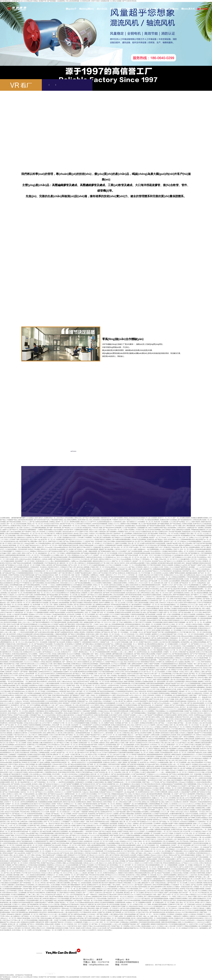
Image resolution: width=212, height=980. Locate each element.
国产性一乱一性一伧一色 (137, 843)
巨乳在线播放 (69, 518)
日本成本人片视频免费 (187, 733)
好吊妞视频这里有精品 (81, 808)
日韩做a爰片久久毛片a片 (94, 826)
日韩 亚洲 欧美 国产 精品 (12, 579)
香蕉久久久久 (41, 747)
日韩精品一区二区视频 (105, 727)
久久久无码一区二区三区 (63, 721)
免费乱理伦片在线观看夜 (60, 831)
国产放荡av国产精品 (9, 573)
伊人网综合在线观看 (189, 648)
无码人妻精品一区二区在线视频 (152, 624)
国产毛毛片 (183, 794)
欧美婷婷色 (92, 814)
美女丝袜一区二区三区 (71, 569)
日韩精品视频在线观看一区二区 (35, 851)
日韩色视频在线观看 (75, 536)
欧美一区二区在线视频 (126, 601)
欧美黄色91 (59, 826)
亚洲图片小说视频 (44, 685)
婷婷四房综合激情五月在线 (23, 656)
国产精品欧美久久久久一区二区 (115, 668)
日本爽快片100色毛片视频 (84, 630)
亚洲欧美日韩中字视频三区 (120, 906)
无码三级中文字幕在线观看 (157, 721)
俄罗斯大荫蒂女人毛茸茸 (186, 715)
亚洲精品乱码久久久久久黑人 (54, 768)
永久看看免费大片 (20, 601)
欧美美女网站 (12, 628)
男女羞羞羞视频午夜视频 (93, 770)
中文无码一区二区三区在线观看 (64, 693)
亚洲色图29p (17, 762)
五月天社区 (37, 891)
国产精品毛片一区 (41, 676)
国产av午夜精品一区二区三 (55, 680)
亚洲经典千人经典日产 (13, 672)
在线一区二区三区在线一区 (193, 725)
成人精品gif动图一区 (131, 792)
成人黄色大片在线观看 (188, 614)
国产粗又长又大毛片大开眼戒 (154, 893)
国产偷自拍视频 (28, 577)
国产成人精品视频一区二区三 (45, 879)
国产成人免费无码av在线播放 (77, 914)
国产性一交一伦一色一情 (197, 622)
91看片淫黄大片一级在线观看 (166, 591)
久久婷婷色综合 (154, 601)
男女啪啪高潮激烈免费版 (201, 579)
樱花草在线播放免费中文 (79, 620)
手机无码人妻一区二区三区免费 (73, 618)
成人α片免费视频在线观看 (88, 828)
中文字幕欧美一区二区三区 (141, 727)
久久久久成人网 (9, 703)
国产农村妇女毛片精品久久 (52, 784)
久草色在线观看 (123, 731)
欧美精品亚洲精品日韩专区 (109, 709)
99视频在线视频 (124, 660)
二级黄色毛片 (195, 871)
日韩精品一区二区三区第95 (174, 788)
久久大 (165, 626)
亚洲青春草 (138, 814)
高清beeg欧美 (106, 906)
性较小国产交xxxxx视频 (146, 829)
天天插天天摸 (158, 863)
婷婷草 (166, 622)
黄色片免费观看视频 (190, 784)
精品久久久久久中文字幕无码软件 (11, 857)
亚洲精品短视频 (192, 626)
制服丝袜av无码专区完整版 (15, 646)
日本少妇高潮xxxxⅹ (54, 745)
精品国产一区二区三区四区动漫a (124, 747)
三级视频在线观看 (44, 753)
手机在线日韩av (25, 812)
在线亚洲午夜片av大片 (80, 798)
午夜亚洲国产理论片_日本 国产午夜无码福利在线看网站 (46, 861)
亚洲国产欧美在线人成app (179, 829)
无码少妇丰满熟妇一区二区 (108, 918)
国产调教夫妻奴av (88, 644)
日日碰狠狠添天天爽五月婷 (67, 916)
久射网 (179, 721)
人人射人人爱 (117, 924)
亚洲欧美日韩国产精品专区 (192, 670)
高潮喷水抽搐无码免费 (73, 676)
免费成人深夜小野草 (106, 636)
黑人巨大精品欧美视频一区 (202, 658)
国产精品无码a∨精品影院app (37, 636)
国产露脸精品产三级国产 (78, 695)
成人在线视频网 (204, 926)
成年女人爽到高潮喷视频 (140, 741)
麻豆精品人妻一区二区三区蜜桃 (134, 893)
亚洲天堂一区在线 (6, 614)
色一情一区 (17, 642)
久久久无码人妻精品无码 (202, 612)
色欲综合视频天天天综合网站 (31, 758)
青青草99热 (61, 607)
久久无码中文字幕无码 (174, 806)
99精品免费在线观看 (17, 808)
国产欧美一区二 (205, 620)
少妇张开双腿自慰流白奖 (10, 843)
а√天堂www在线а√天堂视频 (180, 873)
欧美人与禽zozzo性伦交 (65, 682)
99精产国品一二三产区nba (116, 879)
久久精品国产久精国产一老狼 (80, 822)
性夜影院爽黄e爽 (134, 751)
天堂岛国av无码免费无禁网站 (175, 656)
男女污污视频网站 (91, 800)
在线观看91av (33, 685)
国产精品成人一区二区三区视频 (61, 814)
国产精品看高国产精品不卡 (200, 816)
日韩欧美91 (18, 914)
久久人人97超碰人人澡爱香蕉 (159, 727)
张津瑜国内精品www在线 (64, 674)
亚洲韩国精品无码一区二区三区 (44, 571)
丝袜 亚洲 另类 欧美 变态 (142, 796)
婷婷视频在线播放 (27, 571)
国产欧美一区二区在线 (50, 648)
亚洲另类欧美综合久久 (203, 853)
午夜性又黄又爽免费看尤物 (19, 912)
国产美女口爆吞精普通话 (23, 547)
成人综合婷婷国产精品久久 (151, 571)
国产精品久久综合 (35, 607)
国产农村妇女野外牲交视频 (73, 609)
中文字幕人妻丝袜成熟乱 (36, 790)
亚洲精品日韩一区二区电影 (202, 865)
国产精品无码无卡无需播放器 (120, 760)
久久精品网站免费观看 (111, 569)
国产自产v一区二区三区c (50, 545)
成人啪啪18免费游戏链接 (154, 843)
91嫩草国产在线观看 (153, 758)
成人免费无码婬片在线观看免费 (125, 788)
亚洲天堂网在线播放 (63, 599)
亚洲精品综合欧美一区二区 (45, 668)
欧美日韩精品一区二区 (111, 802)
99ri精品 (24, 762)
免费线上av (75, 561)
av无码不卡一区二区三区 (12, 802)
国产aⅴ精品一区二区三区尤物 (77, 628)
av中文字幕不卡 (47, 723)
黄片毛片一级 (184, 707)
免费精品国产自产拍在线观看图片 (28, 756)
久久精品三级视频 (159, 788)
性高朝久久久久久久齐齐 (148, 689)
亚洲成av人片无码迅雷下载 (153, 790)
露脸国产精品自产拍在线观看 (168, 611)
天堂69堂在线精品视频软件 (63, 668)
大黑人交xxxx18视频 (9, 648)
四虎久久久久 (198, 709)
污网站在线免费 (19, 650)
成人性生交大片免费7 (129, 650)
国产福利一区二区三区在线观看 (87, 691)
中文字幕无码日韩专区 (186, 731)
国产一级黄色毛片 (92, 895)
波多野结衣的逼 (142, 652)
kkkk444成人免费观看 (66, 808)
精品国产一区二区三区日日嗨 (141, 656)
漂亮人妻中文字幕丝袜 (113, 855)
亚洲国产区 (51, 910)
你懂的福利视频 (173, 731)
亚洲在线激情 (4, 861)
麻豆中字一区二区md (187, 796)
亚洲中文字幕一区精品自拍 (117, 869)
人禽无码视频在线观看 (52, 684)
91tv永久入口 (22, 620)
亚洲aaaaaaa (165, 676)
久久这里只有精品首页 (89, 609)
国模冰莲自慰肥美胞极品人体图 (68, 571)
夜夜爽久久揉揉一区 (118, 680)
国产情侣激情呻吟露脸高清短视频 (49, 828)
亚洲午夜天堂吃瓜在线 (28, 664)
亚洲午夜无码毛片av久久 (27, 676)
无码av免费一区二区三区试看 (61, 725)
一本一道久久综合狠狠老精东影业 (108, 587)
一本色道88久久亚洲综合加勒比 (59, 881)
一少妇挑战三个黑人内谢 (179, 703)
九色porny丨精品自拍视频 (90, 792)
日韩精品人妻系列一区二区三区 (59, 522)
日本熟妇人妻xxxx (201, 804)
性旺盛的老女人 (37, 559)
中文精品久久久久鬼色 (35, 926)
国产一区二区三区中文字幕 (168, 601)
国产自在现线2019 (199, 768)
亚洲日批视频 (47, 774)
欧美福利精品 (47, 725)
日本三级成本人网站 (6, 855)
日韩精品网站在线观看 (34, 620)
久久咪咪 (7, 816)
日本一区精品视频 (196, 774)
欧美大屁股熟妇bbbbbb (52, 711)
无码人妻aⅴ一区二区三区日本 (185, 902)
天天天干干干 (124, 729)
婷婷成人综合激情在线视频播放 (104, 902)
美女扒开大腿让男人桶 (128, 599)
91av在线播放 (61, 549)
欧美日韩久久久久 (39, 684)
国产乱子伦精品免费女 (95, 666)
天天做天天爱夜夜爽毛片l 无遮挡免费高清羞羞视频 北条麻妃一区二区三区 (125, 753)
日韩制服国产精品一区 (37, 715)
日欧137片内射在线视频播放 (27, 597)
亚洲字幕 (49, 755)
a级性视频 (44, 705)
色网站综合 (204, 581)
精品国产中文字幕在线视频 (203, 733)
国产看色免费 (28, 587)
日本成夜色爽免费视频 (39, 528)
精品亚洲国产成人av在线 (48, 579)
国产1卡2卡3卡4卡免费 (199, 845)
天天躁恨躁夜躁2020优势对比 (125, 691)
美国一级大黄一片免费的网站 (81, 575)
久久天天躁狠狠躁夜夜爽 (193, 684)
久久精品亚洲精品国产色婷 (168, 634)
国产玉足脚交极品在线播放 (101, 630)
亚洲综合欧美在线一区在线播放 (61, 887)
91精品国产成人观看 (125, 569)
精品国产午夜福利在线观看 (41, 887)
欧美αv (98, 906)
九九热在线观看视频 (72, 865)
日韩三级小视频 (80, 699)
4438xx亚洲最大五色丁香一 (85, 624)
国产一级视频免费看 (144, 924)
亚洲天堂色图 (29, 798)
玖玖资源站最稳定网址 (77, 786)
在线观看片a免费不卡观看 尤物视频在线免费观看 (177, 824)
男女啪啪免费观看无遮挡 (17, 800)
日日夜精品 (171, 914)
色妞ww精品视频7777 (83, 709)
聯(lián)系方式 (188, 10)
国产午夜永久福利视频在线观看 (179, 774)
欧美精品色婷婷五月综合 (171, 707)
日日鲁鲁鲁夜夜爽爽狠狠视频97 (13, 889)
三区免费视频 (22, 893)
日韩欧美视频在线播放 (175, 778)
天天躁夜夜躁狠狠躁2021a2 (169, 664)
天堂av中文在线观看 (192, 814)
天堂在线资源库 (23, 549)
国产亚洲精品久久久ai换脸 (87, 889)
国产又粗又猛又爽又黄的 (94, 699)
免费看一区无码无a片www (45, 650)
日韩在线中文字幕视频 (24, 536)
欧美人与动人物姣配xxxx (110, 820)
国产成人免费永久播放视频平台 (86, 626)
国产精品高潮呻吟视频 (200, 630)
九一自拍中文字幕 (192, 924)
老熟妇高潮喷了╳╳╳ (154, 772)
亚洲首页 (112, 571)
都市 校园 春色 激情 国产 (37, 640)
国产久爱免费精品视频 (178, 837)
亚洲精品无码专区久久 (46, 672)
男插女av (172, 855)
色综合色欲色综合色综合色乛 (85, 739)
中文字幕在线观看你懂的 (106, 672)
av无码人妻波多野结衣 (142, 745)
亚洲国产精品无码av (98, 650)
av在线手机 (70, 612)
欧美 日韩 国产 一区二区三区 (188, 893)
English (203, 10)
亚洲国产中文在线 (118, 699)
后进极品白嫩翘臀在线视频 (133, 879)
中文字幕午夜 (106, 646)
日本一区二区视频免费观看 (169, 865)
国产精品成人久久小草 (19, 814)
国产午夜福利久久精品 (29, 532)
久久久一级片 (60, 910)
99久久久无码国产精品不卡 (136, 877)
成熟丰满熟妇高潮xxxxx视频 (150, 666)
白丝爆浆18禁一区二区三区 (143, 630)
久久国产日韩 (37, 587)
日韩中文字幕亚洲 (202, 906)
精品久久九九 (103, 863)
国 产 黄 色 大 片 (109, 609)
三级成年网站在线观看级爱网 (127, 845)
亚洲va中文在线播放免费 (25, 634)
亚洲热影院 (111, 859)
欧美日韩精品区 (28, 737)
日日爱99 (30, 826)
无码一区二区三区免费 (61, 536)
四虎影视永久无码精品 (94, 632)
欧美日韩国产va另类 (116, 715)
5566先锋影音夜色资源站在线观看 (150, 922)
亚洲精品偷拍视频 (114, 910)
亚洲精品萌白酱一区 (53, 893)
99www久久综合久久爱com (159, 855)
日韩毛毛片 (163, 603)
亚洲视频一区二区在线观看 (152, 833)
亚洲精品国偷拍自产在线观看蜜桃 (172, 784)
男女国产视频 (28, 889)
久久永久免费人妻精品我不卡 (141, 883)
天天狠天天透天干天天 (24, 820)
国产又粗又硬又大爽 (110, 891)
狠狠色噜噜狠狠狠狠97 (185, 843)
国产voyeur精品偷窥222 (8, 528)
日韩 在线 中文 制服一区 (121, 755)
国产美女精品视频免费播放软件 (26, 668)
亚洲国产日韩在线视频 (106, 678)
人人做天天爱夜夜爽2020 (59, 818)
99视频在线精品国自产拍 (119, 794)
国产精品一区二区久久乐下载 (63, 873)
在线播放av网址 (200, 808)
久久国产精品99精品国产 (139, 774)
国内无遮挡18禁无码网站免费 (119, 711)
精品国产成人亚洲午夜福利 (35, 689)
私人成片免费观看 (92, 607)
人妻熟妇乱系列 (167, 595)
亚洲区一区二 (148, 760)
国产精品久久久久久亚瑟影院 (45, 792)
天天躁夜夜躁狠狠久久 (168, 853)
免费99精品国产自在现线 (128, 587)
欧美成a (38, 855)
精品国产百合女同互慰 (154, 857)
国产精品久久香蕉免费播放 (77, 634)
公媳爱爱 (116, 814)
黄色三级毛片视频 (189, 808)
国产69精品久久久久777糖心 (31, 699)
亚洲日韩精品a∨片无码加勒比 (25, 885)
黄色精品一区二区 (126, 904)
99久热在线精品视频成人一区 (170, 605)
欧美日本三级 (178, 831)
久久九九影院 (120, 703)
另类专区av (9, 563)
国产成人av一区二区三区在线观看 (154, 672)
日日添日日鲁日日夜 (67, 684)
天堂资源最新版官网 (166, 753)
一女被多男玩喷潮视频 (90, 727)
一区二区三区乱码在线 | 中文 (129, 634)
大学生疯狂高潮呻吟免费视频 (181, 569)
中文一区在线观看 (42, 642)
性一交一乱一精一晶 (72, 889)
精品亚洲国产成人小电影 (12, 664)
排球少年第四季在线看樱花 (161, 885)
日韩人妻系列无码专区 (37, 824)
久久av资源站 (43, 624)
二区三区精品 (61, 553)
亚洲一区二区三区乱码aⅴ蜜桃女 (106, 567)
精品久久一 (131, 735)
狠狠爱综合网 (58, 802)
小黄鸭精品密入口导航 (76, 806)
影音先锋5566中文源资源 (203, 611)
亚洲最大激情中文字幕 (78, 826)
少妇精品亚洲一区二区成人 (139, 721)
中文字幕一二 (54, 782)
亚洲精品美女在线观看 (28, 922)
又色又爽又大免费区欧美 (165, 839)
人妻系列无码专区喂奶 (205, 778)
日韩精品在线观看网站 (179, 577)
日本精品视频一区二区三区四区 (169, 747)
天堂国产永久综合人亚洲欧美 (199, 561)
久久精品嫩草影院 (184, 559)
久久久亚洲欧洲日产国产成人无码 (164, 760)
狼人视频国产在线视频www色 (114, 782)
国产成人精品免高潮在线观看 (121, 774)
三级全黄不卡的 (160, 597)
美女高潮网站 (181, 705)
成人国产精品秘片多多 (67, 630)
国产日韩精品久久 (99, 662)
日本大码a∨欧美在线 (153, 891)
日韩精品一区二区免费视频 (164, 695)
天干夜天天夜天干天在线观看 (142, 622)
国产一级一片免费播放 (46, 760)
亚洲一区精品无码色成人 (159, 883)
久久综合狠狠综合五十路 (204, 916)
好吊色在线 (71, 614)
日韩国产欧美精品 (14, 575)
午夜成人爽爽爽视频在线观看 (105, 798)
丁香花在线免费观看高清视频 (39, 678)
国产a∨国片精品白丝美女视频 (45, 632)
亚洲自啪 (181, 908)
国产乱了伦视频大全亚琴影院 (73, 551)
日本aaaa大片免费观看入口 (187, 782)
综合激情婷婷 (131, 739)
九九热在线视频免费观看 (95, 762)
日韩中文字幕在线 (199, 908)
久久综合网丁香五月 (200, 879)
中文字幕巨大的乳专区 (67, 699)
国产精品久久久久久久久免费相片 (42, 536)
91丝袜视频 (131, 676)
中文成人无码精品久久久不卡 (123, 841)
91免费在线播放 (10, 721)
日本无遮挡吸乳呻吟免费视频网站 (195, 687)
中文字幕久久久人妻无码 (32, 881)
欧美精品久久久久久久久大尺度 (22, 557)
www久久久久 (17, 571)
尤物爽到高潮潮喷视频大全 (64, 585)
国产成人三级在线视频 (128, 768)
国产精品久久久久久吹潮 (10, 897)
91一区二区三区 (182, 772)
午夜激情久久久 (75, 760)
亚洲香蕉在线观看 (147, 901)
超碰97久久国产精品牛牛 (11, 530)
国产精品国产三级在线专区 (143, 885)
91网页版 (37, 577)
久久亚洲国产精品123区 (21, 609)
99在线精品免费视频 (78, 721)
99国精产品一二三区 (98, 768)
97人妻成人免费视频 (44, 762)
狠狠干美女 (39, 713)
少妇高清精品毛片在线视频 (168, 666)
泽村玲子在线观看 (145, 634)
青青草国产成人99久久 (190, 571)
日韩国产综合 (95, 636)
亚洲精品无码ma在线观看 (123, 612)
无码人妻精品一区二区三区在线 (110, 634)
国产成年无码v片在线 (77, 899)
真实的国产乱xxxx (158, 561)
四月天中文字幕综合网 (26, 906)
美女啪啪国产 (50, 721)
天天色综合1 (69, 922)
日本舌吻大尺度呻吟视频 (197, 873)
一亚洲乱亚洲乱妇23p (201, 666)
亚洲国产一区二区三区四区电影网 (24, 768)
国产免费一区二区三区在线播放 (97, 764)
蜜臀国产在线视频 (93, 867)
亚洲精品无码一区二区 (55, 618)
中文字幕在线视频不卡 (7, 551)
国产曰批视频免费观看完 (22, 567)
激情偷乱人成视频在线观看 (175, 739)
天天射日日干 (62, 707)
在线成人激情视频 (33, 743)
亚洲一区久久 (93, 833)
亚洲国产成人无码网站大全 (193, 711)
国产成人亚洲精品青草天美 (104, 812)
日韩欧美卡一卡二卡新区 (169, 897)
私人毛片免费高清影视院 (34, 601)
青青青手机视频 (139, 790)
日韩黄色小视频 (61, 863)
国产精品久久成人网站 (187, 743)
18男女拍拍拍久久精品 (148, 593)
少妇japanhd (200, 920)
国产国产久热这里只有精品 (149, 611)
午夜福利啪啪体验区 (193, 577)
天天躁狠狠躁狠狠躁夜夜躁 (25, 573)
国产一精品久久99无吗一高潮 (64, 616)
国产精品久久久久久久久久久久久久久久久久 (80, 539)
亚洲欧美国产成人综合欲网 (57, 642)
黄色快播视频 (149, 658)
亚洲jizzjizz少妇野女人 (110, 762)
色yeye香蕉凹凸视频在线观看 (152, 595)
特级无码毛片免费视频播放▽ (28, 530)
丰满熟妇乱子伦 (94, 577)
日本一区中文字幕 (100, 674)
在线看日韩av (98, 701)
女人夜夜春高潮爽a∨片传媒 (56, 676)
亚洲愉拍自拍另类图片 (51, 573)
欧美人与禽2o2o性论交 (11, 786)
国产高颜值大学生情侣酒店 (150, 589)
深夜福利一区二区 (185, 691)
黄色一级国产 (158, 895)
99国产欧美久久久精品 (55, 541)
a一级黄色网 (140, 644)
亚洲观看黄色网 (120, 902)
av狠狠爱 (116, 727)
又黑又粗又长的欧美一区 (93, 853)
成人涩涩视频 (166, 851)
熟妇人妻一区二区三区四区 (128, 822)
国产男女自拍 (111, 620)
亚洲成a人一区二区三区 (69, 845)
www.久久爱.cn (94, 877)
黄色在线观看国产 (8, 656)
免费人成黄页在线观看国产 (161, 680)
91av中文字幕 (62, 636)
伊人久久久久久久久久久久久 (64, 851)
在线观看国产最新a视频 (192, 749)
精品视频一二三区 (110, 670)
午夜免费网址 (59, 713)
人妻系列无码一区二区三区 (12, 699)
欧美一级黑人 (95, 654)
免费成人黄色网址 (80, 632)
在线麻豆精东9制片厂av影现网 (44, 902)
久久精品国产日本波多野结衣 (84, 715)
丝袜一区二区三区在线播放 (163, 916)
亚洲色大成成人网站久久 (185, 601)
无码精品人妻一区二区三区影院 (146, 636)
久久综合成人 (92, 914)
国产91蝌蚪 (192, 818)
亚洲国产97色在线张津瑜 (120, 717)
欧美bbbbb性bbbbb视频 (35, 814)
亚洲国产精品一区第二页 (74, 685)
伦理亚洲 (205, 820)
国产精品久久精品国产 (143, 735)
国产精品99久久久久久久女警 (34, 731)
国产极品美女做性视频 (125, 881)
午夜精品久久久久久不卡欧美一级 (121, 693)
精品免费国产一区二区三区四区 (25, 561)
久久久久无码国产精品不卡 (18, 747)
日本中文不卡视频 (167, 833)
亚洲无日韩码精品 (15, 599)
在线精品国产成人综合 (125, 826)
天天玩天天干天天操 (21, 835)
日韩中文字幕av (13, 764)
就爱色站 (102, 743)
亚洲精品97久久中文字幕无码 (77, 855)
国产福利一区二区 (142, 749)
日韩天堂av (6, 920)
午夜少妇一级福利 (75, 928)
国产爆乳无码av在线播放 (152, 776)
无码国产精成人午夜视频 (64, 778)
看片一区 (18, 616)
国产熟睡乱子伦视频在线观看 (74, 861)
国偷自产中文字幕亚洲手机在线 (17, 926)
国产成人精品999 (137, 859)
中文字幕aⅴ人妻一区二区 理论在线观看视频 (24, 920)
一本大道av (202, 812)
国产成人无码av (12, 739)
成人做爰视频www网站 (76, 831)
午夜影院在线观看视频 (137, 614)
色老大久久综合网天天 (90, 930)
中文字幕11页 (85, 559)
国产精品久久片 (126, 713)
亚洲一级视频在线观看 (87, 622)
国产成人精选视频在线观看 (9, 749)
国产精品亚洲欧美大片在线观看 (19, 774)
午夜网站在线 (135, 597)
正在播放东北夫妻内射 (20, 733)
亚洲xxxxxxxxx (104, 877)
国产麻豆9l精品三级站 (24, 788)
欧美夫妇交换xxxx (69, 532)
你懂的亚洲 (179, 618)
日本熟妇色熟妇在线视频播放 (37, 865)
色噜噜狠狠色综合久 (189, 755)
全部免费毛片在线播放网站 (9, 620)
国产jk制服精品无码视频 (36, 729)
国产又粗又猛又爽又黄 (201, 731)
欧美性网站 (174, 616)
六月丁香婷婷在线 (170, 800)
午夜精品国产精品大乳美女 (67, 691)
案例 (112, 10)
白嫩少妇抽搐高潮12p (46, 743)
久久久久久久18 (187, 630)
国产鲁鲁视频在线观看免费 (174, 668)
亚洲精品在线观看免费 (121, 818)
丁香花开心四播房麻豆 (8, 885)
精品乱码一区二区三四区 (68, 656)
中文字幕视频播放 (98, 806)
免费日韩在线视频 (152, 616)
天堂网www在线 (5, 784)
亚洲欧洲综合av (76, 664)
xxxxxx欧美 (12, 751)
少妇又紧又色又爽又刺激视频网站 (170, 642)
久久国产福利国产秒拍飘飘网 (70, 784)
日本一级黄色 (54, 605)
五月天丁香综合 (206, 670)
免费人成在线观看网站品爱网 (96, 845)
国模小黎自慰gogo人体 (185, 879)
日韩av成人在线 (15, 922)
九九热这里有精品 (50, 715)
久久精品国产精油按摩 (80, 666)
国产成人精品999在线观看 (196, 703)
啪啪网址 (201, 682)
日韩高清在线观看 (124, 871)
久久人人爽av (50, 561)
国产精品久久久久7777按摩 (109, 916)
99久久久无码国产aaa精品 (56, 624)
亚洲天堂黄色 (203, 559)
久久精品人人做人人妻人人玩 (104, 818)
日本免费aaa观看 (67, 666)
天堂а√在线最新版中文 (190, 646)
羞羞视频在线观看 (191, 573)
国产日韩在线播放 (39, 583)
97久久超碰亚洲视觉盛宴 (97, 565)
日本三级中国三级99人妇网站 (151, 717)
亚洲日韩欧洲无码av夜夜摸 (61, 695)
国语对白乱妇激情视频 (94, 887)
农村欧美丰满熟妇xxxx (50, 899)
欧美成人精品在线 (114, 729)
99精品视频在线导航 (105, 833)
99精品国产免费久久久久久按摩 (181, 693)
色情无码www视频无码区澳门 (52, 587)
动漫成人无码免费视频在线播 (13, 585)
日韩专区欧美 (52, 682)
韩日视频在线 (122, 676)
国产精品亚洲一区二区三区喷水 (147, 869)
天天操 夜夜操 (98, 901)
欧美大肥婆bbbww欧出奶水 (175, 597)
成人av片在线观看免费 (76, 776)
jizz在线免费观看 (175, 581)
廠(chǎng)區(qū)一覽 (146, 10)
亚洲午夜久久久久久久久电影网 (145, 725)
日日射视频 (88, 782)
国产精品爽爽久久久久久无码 (177, 626)
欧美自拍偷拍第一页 (22, 618)
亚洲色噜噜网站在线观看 (26, 837)
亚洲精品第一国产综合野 (15, 737)
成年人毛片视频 (195, 717)
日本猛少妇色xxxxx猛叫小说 (33, 723)
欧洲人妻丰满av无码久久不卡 (118, 863)
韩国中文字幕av (88, 926)
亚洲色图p (4, 593)
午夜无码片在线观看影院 (16, 798)
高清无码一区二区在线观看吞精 (157, 579)
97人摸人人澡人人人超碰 (134, 703)
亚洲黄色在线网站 (164, 693)
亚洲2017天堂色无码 (11, 597)
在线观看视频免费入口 (172, 632)
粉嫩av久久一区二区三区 (160, 798)
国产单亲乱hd (79, 549)
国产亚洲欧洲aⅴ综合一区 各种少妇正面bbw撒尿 (72, 717)
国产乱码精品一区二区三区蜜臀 (172, 857)
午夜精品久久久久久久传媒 (196, 772)
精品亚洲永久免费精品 (202, 758)
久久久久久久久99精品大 (32, 662)
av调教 (34, 820)
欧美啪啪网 (91, 628)
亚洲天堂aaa (159, 800)
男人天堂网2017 (193, 741)
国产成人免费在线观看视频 (160, 638)
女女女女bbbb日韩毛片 (48, 674)
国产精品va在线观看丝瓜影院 (77, 764)
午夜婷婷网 (19, 845)
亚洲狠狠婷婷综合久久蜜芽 (107, 695)
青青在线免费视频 (130, 914)
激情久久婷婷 (17, 553)
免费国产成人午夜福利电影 (26, 780)
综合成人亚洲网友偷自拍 (78, 802)
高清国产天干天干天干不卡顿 (35, 853)
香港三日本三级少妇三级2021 (116, 563)
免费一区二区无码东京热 (63, 575)
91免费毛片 (115, 689)
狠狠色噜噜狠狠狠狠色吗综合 (28, 760)
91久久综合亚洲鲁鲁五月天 (61, 593)
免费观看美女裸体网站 (141, 601)
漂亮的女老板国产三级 (10, 853)
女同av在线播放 (114, 579)
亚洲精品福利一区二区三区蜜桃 (89, 743)
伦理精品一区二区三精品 (84, 916)
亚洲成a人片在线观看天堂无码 (96, 611)
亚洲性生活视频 (24, 897)
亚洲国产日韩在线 (123, 831)
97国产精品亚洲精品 (181, 599)
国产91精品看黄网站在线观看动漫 (80, 597)
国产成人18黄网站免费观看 (179, 676)
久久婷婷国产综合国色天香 (73, 792)
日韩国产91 (113, 810)
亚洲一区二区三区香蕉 (138, 616)
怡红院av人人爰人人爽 (138, 609)
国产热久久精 (8, 873)
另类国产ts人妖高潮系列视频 (107, 745)
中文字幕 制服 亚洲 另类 (187, 632)
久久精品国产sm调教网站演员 (39, 609)
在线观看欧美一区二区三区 (9, 837)
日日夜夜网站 (14, 660)
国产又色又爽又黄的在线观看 (95, 857)
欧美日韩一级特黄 (187, 591)
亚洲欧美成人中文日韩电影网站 (37, 745)
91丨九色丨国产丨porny (56, 705)
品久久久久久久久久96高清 (118, 877)
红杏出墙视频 (56, 885)
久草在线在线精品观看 (16, 662)
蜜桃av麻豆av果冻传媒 (77, 918)
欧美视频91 (98, 644)
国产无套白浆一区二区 (144, 914)
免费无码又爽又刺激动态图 (93, 589)
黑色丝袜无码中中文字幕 (93, 786)
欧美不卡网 (39, 538)
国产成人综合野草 (197, 885)
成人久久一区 (133, 756)
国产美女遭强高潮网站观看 (101, 597)
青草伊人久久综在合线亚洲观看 (136, 780)
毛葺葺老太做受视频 (145, 577)
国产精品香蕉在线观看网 (105, 800)
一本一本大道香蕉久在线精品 (31, 616)
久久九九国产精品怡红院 (141, 778)
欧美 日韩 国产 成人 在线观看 (170, 607)
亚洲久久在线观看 (117, 901)
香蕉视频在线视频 (189, 788)
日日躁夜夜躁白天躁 (30, 776)
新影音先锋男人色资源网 (128, 855)
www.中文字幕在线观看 (165, 826)
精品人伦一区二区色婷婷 (112, 741)
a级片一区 (100, 828)
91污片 (141, 672)
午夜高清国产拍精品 (57, 520)
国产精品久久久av (96, 753)
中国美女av (40, 551)
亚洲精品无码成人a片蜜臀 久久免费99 (37, 908)
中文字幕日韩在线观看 (154, 565)
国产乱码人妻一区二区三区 (148, 867)
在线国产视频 (10, 835)
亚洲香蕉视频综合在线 (139, 709)
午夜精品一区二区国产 (26, 630)
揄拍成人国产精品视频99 (169, 749)
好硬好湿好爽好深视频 (101, 715)
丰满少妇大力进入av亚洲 (175, 603)
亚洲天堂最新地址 (101, 729)
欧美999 (98, 628)
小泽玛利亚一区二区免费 (135, 575)
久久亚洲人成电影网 (28, 711)
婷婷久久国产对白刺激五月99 (102, 573)
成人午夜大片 (33, 735)
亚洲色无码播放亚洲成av (102, 680)
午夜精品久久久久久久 (22, 551)
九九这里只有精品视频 (121, 642)
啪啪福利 (4, 926)
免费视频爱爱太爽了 (111, 828)
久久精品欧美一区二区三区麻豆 (180, 885)
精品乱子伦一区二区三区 (42, 630)
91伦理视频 (87, 806)
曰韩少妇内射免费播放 (12, 534)
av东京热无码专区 (21, 745)
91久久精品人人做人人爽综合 (88, 660)
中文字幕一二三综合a (48, 585)
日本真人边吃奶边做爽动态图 (154, 685)
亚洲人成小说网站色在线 (188, 575)
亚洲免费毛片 (15, 705)
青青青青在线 (135, 638)
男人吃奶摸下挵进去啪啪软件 (173, 861)
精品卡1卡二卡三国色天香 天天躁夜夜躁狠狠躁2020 (149, 881)
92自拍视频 (87, 861)
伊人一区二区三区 (14, 790)
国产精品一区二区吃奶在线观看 (81, 883)
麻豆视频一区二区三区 (95, 873)
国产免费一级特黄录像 (54, 528)
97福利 (93, 567)
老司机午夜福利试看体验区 (74, 910)
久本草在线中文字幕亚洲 (83, 524)
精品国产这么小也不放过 (204, 747)
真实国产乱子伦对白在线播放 (38, 618)
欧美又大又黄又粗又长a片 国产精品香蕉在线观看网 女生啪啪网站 (126, 857)
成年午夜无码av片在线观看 (80, 577)
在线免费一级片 (162, 614)
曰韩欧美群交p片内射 (153, 607)
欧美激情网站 (163, 737)
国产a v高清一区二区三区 (171, 895)
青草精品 (91, 812)
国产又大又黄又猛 (150, 818)
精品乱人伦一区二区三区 (35, 524)
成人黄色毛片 (120, 798)
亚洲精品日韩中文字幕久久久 (120, 666)
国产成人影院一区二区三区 (14, 725)
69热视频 (114, 652)
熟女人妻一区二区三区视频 (15, 731)
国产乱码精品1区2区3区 (88, 784)
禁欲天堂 (147, 575)
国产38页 (100, 609)
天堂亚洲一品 (207, 693)
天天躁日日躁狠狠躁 (50, 869)
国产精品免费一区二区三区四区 (159, 581)
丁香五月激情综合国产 (49, 855)
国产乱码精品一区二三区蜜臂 (111, 713)
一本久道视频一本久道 (136, 632)
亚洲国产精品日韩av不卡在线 (74, 658)
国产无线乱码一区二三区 (61, 895)
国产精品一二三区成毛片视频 (168, 723)
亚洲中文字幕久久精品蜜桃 (193, 745)
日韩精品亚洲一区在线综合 (39, 567)
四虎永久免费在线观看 (86, 545)
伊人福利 (38, 885)
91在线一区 (188, 579)
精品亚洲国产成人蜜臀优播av (29, 541)
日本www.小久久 (61, 926)
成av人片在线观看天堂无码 (171, 790)
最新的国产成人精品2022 (93, 820)
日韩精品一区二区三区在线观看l (15, 899)
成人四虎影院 (63, 914)
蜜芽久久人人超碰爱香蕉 (60, 766)
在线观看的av (201, 614)
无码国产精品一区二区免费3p (121, 926)
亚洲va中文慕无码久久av (126, 895)
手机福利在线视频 (152, 786)
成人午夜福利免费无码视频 (140, 847)
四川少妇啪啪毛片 (201, 616)
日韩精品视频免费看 (44, 766)
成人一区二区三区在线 (118, 603)
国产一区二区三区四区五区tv (49, 829)
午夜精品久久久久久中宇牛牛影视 (102, 747)
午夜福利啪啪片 (152, 713)
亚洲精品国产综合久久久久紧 (10, 589)
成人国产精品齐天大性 (82, 753)
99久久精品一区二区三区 (53, 790)
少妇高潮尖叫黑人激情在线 (154, 599)
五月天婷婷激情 (12, 891)
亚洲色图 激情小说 (157, 626)
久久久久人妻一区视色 (168, 812)
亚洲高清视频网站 (162, 918)
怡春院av (189, 727)
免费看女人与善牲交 (189, 916)
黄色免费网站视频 (43, 820)
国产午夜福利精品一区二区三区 (30, 883)
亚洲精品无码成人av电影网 (79, 593)
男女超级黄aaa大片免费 (200, 727)
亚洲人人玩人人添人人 (25, 622)
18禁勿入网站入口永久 (39, 928)
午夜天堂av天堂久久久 (21, 735)
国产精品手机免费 (46, 831)
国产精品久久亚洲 (123, 887)
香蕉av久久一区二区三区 (9, 918)
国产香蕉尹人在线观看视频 (86, 751)
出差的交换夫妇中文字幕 (118, 786)
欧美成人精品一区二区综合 (100, 579)
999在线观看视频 (206, 618)
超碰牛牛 (189, 764)
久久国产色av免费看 (205, 924)
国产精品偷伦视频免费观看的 (9, 906)
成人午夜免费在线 (107, 628)
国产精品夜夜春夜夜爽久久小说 (22, 658)
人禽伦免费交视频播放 (201, 597)
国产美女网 (94, 559)
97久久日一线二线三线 (140, 693)
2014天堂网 (56, 774)
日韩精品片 (107, 689)
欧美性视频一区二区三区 (41, 605)
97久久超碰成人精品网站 (183, 662)
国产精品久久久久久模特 (45, 776)
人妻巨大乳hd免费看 (122, 571)
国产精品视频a (201, 648)
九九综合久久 (36, 778)
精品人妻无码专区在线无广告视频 (84, 682)
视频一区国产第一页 (15, 711)
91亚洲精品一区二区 (97, 723)
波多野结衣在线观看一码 (192, 618)
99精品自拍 (129, 630)
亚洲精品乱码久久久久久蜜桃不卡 (35, 727)
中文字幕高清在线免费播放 (43, 843)
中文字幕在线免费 (132, 889)
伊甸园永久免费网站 (169, 751)
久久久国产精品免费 (119, 812)
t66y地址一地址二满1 (184, 891)
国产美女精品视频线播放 (83, 583)
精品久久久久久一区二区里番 (53, 538)
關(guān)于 (71, 10)
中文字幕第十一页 (196, 847)
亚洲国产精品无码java (48, 863)
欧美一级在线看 (51, 810)
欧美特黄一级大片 (8, 796)
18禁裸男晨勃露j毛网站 (73, 553)
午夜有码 (100, 717)
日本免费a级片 (108, 701)
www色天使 (106, 760)
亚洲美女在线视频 (171, 879)
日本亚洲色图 (14, 709)
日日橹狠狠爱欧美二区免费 (48, 786)
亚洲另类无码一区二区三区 (116, 899)
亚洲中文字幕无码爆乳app (84, 772)
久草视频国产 (66, 822)
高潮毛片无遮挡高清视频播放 (32, 725)
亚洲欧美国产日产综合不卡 (39, 847)
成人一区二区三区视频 (118, 630)
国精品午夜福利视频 (24, 918)
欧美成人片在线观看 (51, 835)
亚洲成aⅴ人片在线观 (89, 741)
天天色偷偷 (104, 577)
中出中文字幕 (35, 918)
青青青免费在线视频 (124, 918)
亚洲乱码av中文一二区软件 (70, 652)
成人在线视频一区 (78, 800)
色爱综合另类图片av (105, 559)
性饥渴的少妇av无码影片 (42, 837)
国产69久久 (31, 924)
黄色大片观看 (193, 897)
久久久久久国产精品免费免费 (100, 835)
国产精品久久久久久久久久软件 (180, 713)
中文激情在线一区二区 (105, 755)
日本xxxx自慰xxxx (94, 796)
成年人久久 (198, 699)
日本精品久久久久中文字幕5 (158, 778)
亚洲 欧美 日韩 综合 (197, 713)
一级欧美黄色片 (148, 879)
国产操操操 (143, 579)
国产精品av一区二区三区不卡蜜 (56, 747)
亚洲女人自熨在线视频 (56, 638)
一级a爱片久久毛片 (167, 585)
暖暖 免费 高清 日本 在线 (150, 737)
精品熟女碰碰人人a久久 (149, 926)
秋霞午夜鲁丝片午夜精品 (68, 893)
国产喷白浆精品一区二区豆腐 (68, 595)
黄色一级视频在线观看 (133, 786)
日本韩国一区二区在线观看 (121, 833)
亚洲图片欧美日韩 (37, 751)
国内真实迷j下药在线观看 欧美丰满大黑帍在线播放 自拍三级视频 (90, 758)
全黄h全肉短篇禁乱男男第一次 (146, 918)
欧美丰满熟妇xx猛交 (190, 603)
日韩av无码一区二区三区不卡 (168, 559)
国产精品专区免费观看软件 (42, 622)
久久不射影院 (63, 628)
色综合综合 (157, 676)
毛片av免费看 (33, 654)
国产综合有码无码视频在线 (29, 624)
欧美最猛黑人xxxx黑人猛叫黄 (32, 707)
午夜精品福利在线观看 (132, 680)
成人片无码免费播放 (48, 891)
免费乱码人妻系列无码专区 (65, 534)
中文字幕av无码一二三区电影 (178, 741)
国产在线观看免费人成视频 (185, 751)
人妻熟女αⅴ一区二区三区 (147, 849)
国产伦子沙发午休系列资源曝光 (15, 806)
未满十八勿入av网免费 (69, 816)
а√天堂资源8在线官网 (35, 733)
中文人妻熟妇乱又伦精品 (75, 841)
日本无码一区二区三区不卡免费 (103, 841)
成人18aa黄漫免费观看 (155, 652)
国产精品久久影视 (32, 867)
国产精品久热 (106, 632)
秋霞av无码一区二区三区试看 (50, 800)
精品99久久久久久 (156, 889)
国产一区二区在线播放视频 (163, 674)
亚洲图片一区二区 (100, 739)
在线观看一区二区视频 (186, 865)
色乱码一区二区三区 (180, 753)
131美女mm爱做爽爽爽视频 (157, 739)
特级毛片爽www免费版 (148, 654)
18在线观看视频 (52, 636)
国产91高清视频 (51, 717)
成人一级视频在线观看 (169, 772)
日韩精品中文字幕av (29, 857)
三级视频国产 (12, 755)
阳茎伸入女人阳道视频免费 (159, 920)
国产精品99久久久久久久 (61, 918)
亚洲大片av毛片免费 (13, 624)
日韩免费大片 (197, 820)
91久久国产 (52, 788)
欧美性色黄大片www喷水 (110, 581)
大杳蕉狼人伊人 (133, 583)
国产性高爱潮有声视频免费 (15, 869)
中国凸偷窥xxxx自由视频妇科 (10, 883)
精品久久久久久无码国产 (137, 831)
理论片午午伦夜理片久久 (28, 569)
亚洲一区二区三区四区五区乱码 (137, 816)
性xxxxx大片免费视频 (74, 654)
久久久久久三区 (46, 859)
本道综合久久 (59, 792)
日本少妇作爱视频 (199, 849)
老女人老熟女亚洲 (141, 691)
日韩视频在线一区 (148, 703)
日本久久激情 (184, 895)
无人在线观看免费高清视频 (175, 711)
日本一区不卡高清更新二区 (83, 924)
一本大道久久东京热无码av (69, 774)
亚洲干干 (100, 837)
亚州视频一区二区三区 (167, 687)
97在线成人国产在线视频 (157, 847)
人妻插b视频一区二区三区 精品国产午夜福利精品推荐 (55, 871)
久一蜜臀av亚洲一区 (83, 581)
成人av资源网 (207, 837)
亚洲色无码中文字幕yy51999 (108, 895)
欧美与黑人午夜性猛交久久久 (50, 699)
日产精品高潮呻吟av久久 (19, 816)
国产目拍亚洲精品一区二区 (22, 766)
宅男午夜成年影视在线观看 (133, 595)
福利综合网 (69, 749)
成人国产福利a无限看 (189, 806)
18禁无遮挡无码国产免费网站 (117, 764)
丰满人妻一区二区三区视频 (32, 565)
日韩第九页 (83, 904)
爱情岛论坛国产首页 (170, 901)
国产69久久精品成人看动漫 (108, 831)
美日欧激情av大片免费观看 (73, 644)
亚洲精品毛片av (21, 666)
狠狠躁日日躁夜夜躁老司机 (159, 924)
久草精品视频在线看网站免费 (116, 739)
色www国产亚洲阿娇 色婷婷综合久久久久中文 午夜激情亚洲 (158, 820)
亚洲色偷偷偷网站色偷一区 (84, 733)
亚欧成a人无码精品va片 (38, 810)
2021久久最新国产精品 (191, 851)
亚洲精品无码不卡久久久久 (121, 697)
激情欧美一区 (28, 605)
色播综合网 (158, 766)
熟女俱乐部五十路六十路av (29, 539)
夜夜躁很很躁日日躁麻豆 (61, 672)
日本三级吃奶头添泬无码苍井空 (184, 839)
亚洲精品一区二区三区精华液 (64, 924)
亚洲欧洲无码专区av (33, 806)
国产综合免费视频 (8, 745)
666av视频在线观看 (86, 561)
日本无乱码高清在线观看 (118, 593)
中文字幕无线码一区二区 (131, 591)
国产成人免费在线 (127, 701)
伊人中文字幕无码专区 (128, 851)
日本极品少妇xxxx (103, 711)
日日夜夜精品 (33, 660)
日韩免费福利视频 (140, 565)
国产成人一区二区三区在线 (66, 739)
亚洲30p (53, 798)
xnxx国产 (53, 753)
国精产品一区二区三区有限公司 (122, 561)
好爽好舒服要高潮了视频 (126, 828)
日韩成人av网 (154, 603)
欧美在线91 (23, 786)
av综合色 (199, 904)
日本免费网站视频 (76, 727)
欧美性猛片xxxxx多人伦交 (147, 591)
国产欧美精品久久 (48, 652)
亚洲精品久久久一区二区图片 (73, 804)
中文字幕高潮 (55, 630)
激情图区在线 (131, 916)
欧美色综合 (155, 687)
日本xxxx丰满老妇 (154, 743)
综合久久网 (80, 849)
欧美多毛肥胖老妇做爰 (28, 575)
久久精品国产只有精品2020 (167, 877)
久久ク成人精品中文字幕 (89, 755)
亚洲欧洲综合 (113, 790)
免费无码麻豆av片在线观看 (40, 603)
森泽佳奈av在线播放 (116, 585)
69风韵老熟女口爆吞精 (91, 603)
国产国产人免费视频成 (119, 646)
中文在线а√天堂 (17, 652)
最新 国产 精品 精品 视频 (16, 684)
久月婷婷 (169, 672)
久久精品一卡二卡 (128, 565)
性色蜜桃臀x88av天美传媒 (186, 611)
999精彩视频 (51, 928)
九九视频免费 (78, 922)
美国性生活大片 (99, 733)
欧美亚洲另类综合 (47, 693)
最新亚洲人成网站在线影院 (173, 755)
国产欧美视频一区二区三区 (172, 756)
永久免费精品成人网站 (78, 788)
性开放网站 (145, 812)
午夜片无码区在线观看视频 (84, 638)
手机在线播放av (161, 711)
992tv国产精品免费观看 (38, 717)
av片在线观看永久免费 (35, 695)
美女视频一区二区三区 (85, 839)
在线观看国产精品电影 (129, 924)
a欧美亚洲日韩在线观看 (26, 520)
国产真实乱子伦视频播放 (46, 867)
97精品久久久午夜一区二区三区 (174, 650)
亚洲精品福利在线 (201, 788)
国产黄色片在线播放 (76, 603)
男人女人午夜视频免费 (109, 887)
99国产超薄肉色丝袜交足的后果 (69, 545)
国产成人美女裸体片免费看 (143, 733)
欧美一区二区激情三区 (52, 849)
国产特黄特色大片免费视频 (119, 751)
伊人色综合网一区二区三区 (99, 910)
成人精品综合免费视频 (201, 593)
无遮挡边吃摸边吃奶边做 (174, 881)
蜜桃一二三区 (25, 875)
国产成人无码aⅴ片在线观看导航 (114, 867)
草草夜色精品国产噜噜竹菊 (120, 605)
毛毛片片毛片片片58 (164, 837)
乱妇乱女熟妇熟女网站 (204, 782)
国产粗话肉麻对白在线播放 (110, 707)
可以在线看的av (202, 557)
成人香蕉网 (74, 743)
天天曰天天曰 (76, 559)
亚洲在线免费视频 (151, 877)
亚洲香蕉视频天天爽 (187, 790)
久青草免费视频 (155, 812)
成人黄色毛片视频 (105, 885)
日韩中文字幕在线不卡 (7, 612)
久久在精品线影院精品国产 (180, 869)
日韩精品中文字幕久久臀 (68, 567)
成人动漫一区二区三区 (147, 557)
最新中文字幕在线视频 (134, 812)
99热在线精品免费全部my (143, 873)
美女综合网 (52, 549)
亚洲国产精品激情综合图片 (84, 573)
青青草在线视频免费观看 (67, 626)
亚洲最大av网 (25, 847)
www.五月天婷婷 (112, 881)
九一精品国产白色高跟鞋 (27, 709)
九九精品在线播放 (11, 549)
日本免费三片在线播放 (59, 709)
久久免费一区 (163, 786)
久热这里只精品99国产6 (141, 701)
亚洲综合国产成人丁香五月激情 (91, 859)
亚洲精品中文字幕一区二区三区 (63, 723)
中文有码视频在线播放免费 (177, 924)
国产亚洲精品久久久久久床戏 (182, 557)
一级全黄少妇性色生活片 (78, 762)
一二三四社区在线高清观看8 (25, 632)
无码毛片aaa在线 (70, 780)
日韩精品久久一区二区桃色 (55, 875)
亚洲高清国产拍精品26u (195, 753)
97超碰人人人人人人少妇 (91, 922)
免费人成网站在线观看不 (135, 664)
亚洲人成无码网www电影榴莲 (135, 563)
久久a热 (58, 652)
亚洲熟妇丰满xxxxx (65, 829)
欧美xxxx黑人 (46, 885)
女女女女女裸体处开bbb (198, 660)
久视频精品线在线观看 (81, 530)
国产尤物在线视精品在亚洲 (79, 843)
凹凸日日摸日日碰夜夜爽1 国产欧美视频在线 (168, 678)
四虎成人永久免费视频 (78, 857)
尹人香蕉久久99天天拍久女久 (15, 543)
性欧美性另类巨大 (54, 567)
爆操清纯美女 (61, 839)
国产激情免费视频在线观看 (160, 899)
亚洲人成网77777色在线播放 (184, 699)
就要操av (136, 824)
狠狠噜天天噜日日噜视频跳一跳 (178, 622)
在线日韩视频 (123, 735)
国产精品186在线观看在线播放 (164, 658)
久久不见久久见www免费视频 (122, 559)
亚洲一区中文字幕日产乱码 (47, 796)
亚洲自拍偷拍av (173, 640)
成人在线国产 (104, 849)
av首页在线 (198, 867)
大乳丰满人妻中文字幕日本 (11, 591)
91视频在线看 (113, 731)
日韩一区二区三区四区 (158, 656)
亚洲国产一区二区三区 (12, 804)
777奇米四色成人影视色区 (102, 638)
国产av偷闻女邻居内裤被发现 (60, 758)
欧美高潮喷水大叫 (141, 739)
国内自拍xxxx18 (126, 741)
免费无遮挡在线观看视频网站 (156, 684)
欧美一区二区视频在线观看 (81, 829)
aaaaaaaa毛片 (165, 776)
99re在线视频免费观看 (153, 865)
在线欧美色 (109, 778)
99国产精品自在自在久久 (33, 545)
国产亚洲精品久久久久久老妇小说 (148, 822)
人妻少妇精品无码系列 (72, 912)
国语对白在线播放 (163, 713)
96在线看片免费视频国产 (66, 901)
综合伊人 (22, 674)
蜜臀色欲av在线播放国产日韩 (82, 749)
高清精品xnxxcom (142, 743)
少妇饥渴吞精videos (192, 705)
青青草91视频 (28, 887)
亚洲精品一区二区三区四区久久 (75, 607)
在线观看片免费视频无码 (129, 766)
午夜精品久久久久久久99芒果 (123, 778)
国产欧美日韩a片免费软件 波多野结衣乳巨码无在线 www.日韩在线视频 (50, 770)
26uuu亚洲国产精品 (32, 833)
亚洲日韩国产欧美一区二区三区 (190, 607)
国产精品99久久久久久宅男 (9, 676)
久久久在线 (10, 650)
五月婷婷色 (139, 567)
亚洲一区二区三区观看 (172, 583)
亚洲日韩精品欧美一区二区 (25, 644)
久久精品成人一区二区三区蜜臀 (52, 930)
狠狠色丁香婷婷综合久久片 (43, 737)
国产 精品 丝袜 (43, 660)
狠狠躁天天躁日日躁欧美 (126, 873)
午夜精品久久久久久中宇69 (198, 895)
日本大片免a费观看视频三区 (192, 585)
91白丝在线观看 (119, 595)
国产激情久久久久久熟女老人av (80, 835)
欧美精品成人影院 (84, 636)
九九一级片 (40, 569)
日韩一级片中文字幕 (13, 822)
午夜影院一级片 (192, 664)
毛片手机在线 (184, 841)
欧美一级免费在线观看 (94, 707)
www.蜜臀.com (49, 751)
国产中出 (187, 847)
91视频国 (8, 865)
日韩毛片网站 (140, 837)
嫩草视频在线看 (118, 654)
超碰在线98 (107, 717)
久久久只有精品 (174, 920)
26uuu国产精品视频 (42, 857)
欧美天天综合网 (137, 569)
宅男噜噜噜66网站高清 (131, 806)
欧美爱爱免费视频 (40, 595)
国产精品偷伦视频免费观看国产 (136, 861)
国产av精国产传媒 (83, 875)
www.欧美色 (22, 853)
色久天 (203, 902)
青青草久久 (44, 549)
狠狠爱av (33, 551)
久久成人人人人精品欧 (80, 873)
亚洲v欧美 (31, 741)
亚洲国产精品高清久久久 (23, 638)
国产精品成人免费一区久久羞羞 (87, 731)
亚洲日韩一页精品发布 (190, 802)
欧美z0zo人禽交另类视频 (27, 764)
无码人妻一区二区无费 (7, 859)
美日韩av (165, 620)
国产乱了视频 (47, 695)
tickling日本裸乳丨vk (31, 543)
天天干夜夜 (195, 569)
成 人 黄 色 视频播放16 (124, 784)
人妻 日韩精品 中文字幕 (175, 670)
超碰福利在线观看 (54, 660)
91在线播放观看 (35, 859)
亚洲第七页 (67, 826)
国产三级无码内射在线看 (17, 867)
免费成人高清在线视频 (48, 599)
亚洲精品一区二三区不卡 (204, 855)
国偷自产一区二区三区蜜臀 (112, 837)
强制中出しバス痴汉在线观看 (121, 616)
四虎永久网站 (159, 835)
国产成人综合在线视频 (178, 680)
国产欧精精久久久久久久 (199, 644)
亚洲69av (201, 626)
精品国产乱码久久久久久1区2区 (108, 660)
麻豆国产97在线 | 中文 (67, 524)
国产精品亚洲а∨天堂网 (79, 887)
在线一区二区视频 (91, 612)
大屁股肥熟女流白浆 (51, 772)
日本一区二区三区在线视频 (18, 826)
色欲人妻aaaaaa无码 (63, 796)
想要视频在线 (57, 662)
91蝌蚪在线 (119, 644)
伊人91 (131, 887)
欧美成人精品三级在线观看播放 (100, 780)
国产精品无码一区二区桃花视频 (113, 893)
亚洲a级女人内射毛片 (48, 826)
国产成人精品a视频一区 (186, 612)
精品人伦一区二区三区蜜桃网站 (98, 790)
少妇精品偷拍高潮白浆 (59, 614)
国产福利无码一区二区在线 (194, 656)
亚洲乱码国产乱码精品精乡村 (29, 687)
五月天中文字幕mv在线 (136, 818)
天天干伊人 (194, 559)
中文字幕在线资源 (62, 806)
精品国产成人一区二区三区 (14, 707)
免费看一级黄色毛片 (90, 640)
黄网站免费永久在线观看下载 (190, 581)
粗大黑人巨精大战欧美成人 (67, 733)
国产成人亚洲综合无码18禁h (83, 605)
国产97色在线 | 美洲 (67, 853)
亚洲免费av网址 (145, 626)
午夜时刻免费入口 (153, 709)
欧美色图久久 (135, 871)
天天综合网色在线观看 (10, 756)
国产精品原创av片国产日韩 (80, 879)
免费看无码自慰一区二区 (73, 794)
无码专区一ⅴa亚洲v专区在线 (110, 685)
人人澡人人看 (198, 601)
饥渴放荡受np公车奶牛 (133, 611)
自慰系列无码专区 (46, 589)
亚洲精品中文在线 (61, 891)
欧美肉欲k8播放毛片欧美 (45, 591)
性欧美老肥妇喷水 (157, 841)
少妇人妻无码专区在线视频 (9, 622)
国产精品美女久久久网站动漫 (194, 650)
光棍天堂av (134, 758)
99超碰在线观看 (44, 920)
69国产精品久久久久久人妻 (135, 646)
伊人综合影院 (41, 532)
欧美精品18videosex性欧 (203, 835)
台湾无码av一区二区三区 (158, 745)
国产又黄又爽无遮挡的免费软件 (186, 800)
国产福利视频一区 (134, 762)
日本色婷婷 (177, 810)
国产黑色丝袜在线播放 (60, 565)
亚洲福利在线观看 (167, 768)
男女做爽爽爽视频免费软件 (77, 557)
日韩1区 (52, 857)
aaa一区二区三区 (9, 666)
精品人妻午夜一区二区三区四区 (33, 845)
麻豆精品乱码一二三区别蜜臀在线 (100, 616)
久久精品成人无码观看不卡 (197, 914)
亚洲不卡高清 (66, 790)
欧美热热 (115, 889)
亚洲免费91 (82, 778)
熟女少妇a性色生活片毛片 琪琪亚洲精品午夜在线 (140, 662)
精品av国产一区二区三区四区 (34, 869)
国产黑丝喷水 (7, 654)
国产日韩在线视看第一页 (204, 857)
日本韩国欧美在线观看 (71, 768)
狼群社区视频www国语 (24, 751)
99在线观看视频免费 (16, 776)
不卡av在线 (129, 867)
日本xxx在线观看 (26, 784)
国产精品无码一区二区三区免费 (178, 883)
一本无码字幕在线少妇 (113, 599)
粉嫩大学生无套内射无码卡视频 (34, 626)
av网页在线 (24, 822)
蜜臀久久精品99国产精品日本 (55, 922)
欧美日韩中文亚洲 (56, 703)
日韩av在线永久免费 (125, 802)
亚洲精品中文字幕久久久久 (190, 928)
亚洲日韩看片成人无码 (85, 520)
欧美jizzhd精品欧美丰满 (119, 725)
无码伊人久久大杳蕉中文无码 (74, 646)
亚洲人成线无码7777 (136, 760)
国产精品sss (127, 656)
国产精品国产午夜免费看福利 (154, 715)
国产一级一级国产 (62, 670)
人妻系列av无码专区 (115, 737)
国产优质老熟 (16, 784)
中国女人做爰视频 (151, 563)
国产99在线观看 (151, 614)
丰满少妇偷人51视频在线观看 (195, 889)
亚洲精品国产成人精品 (157, 802)
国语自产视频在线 (154, 749)
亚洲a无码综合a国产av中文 (125, 695)
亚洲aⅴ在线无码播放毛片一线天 (74, 713)
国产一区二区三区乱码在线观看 (17, 524)
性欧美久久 (84, 877)
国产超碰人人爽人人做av (144, 853)
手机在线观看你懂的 (33, 901)
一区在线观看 (43, 611)
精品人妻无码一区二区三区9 (82, 579)
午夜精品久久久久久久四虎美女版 (158, 774)
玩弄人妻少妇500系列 (9, 634)
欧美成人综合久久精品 (81, 534)
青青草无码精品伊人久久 (176, 620)
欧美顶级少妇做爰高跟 (115, 656)
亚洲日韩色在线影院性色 (20, 654)
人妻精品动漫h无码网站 (120, 583)
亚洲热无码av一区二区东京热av (54, 518)
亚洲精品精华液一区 (135, 731)
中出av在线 (49, 547)
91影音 (141, 806)
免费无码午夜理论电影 (153, 768)
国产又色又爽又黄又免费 (165, 910)
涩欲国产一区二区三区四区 (151, 828)
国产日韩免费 (101, 920)
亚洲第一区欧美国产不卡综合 (186, 689)
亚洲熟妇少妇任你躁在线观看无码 (23, 902)
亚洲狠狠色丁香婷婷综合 (127, 707)
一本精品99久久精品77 (165, 660)
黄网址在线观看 (43, 735)
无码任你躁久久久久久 (67, 583)
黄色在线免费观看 (132, 577)
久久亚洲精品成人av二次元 (112, 557)
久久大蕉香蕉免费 (98, 851)
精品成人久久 (134, 660)
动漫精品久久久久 (58, 737)
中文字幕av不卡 (95, 737)
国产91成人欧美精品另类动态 (45, 575)
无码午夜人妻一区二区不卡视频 (159, 770)
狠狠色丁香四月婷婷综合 (95, 802)
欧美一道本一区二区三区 (202, 839)
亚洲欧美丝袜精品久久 (110, 873)
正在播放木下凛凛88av (195, 599)
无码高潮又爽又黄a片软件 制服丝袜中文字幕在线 (108, 883)
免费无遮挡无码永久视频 (110, 601)
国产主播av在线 (130, 749)
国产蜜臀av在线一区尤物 (74, 741)
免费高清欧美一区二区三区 (71, 526)
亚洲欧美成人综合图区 (66, 605)
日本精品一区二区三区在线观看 (62, 859)
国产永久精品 (178, 585)
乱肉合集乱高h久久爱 (133, 593)
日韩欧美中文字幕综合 (53, 640)
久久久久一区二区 (49, 926)
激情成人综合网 (173, 792)
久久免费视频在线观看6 (41, 612)
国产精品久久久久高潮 (95, 595)
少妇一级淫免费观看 (137, 833)
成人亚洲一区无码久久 (24, 528)
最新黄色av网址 (108, 595)
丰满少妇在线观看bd (19, 901)
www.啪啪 (183, 747)
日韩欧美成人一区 (125, 727)
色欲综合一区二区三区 (28, 792)
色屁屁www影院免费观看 (38, 875)
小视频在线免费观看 (61, 634)
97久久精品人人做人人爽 (35, 526)
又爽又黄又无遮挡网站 (63, 883)
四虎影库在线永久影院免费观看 (119, 648)
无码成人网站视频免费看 (43, 709)
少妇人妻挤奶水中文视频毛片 (84, 693)
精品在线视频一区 (129, 644)
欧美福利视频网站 (72, 839)
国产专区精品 (134, 820)
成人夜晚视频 (207, 904)
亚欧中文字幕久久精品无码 (83, 851)
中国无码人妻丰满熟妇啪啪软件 (71, 885)
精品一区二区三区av (162, 593)
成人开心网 (105, 839)
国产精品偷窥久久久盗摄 (155, 612)
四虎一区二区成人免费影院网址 (122, 622)
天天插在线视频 (66, 640)
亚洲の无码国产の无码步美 (58, 678)
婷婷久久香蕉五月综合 (142, 747)
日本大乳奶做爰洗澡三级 (78, 895)
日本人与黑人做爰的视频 (67, 847)
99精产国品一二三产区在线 (151, 782)
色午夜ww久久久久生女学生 (96, 855)
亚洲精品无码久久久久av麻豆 (33, 652)
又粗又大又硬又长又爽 (205, 881)
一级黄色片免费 (67, 697)
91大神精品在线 (197, 693)
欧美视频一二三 (194, 567)
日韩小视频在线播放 (168, 717)
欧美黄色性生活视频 (62, 928)
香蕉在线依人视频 (93, 908)
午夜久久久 (21, 739)
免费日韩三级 (92, 904)
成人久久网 (163, 589)
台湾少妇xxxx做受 (136, 571)
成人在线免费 (154, 747)
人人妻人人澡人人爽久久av (164, 810)
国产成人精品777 (38, 889)
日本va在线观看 (164, 701)
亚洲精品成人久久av (78, 555)
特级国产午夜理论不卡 (77, 881)
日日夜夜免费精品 (83, 816)
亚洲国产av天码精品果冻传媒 (12, 828)
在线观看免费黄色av (95, 808)
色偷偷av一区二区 (132, 902)
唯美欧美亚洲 (208, 883)
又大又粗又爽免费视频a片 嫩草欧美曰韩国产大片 (83, 678)
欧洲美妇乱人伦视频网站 (106, 788)
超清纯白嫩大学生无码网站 (118, 816)
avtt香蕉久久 (23, 660)
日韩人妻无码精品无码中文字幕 (166, 689)
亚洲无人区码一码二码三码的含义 (167, 908)
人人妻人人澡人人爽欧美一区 (127, 652)
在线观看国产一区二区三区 (151, 605)
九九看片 (143, 772)
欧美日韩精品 (194, 707)
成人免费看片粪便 (41, 794)
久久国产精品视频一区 (47, 756)
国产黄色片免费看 (103, 914)
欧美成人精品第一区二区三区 (73, 897)
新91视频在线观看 (203, 901)
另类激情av (67, 620)
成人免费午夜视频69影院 (44, 764)
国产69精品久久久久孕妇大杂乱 (165, 871)
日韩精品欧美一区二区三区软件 (179, 638)
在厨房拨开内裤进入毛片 (61, 760)
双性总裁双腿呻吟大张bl (159, 887)
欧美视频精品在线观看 (205, 587)
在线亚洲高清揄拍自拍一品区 (53, 526)
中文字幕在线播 (6, 691)
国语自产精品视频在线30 (172, 685)
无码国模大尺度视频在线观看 (144, 682)
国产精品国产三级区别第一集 (84, 901)
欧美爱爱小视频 (95, 829)
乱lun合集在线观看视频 (79, 867)
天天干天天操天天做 (104, 794)
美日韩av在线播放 (204, 875)
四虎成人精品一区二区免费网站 (129, 689)
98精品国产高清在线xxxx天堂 (193, 668)
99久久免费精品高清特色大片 (154, 707)
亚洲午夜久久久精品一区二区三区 (173, 624)
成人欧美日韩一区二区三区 (47, 539)
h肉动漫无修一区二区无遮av (24, 612)
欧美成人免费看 (48, 559)
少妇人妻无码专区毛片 (49, 607)
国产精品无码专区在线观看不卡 (55, 889)
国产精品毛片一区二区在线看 (57, 611)
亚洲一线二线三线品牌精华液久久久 (22, 782)
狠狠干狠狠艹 (194, 695)
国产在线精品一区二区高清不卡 (110, 908)
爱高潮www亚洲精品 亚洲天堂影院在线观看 (168, 648)
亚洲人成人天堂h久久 (95, 689)
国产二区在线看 (141, 620)
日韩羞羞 (5, 774)
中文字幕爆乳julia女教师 (142, 920)
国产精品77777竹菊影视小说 (23, 583)
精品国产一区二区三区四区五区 (45, 670)
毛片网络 (86, 910)
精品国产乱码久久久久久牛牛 (126, 620)
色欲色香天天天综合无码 (20, 640)
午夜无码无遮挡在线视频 (201, 843)
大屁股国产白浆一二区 (106, 642)
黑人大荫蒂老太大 (80, 563)
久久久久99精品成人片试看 (44, 664)
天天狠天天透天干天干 (78, 703)
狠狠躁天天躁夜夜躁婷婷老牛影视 (159, 816)
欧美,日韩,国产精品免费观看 (54, 897)
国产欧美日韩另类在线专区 (92, 776)
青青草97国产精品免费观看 (68, 701)
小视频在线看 (114, 822)
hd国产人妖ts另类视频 (171, 893)
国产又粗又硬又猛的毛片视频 (10, 670)
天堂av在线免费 (102, 899)
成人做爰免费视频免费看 (100, 749)
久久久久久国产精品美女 (143, 899)
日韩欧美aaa (194, 841)
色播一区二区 (134, 642)
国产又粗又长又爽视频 (164, 636)
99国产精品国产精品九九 (118, 835)
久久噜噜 (137, 810)
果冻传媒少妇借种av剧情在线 (120, 758)
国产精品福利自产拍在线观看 (44, 644)
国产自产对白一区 (183, 859)
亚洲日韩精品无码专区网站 (67, 772)
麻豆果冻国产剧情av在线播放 (84, 818)
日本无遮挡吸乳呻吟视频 (132, 839)
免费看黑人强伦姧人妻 (204, 685)
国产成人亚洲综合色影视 (64, 579)
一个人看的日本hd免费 (148, 810)
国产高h (67, 689)
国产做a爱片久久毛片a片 (104, 814)
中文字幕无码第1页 (166, 571)
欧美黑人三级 (189, 593)
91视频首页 (107, 901)
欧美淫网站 (102, 607)
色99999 (3, 687)
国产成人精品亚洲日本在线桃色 (178, 589)
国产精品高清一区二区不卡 (188, 583)
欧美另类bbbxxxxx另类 (10, 893)
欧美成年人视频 (37, 784)
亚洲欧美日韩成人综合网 (19, 526)
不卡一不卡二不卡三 (120, 575)
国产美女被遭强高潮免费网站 (107, 640)
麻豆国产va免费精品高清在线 (64, 632)
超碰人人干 (197, 824)
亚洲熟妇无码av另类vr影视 (171, 889)
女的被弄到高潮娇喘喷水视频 (77, 766)
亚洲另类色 (34, 753)
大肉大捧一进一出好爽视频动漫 (187, 587)
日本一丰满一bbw (184, 828)
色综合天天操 (207, 668)
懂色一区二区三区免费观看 (178, 762)
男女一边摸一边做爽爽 (14, 697)
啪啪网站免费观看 (18, 908)
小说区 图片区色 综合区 (74, 926)
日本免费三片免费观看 (85, 538)
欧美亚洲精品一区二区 (117, 865)
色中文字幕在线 (30, 650)
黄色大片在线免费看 (79, 871)
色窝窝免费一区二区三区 (31, 914)
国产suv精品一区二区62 (81, 616)
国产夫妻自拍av (174, 737)
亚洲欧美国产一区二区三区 (175, 745)
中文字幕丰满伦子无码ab (180, 674)
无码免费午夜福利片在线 (94, 871)
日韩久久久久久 (182, 897)
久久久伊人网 (161, 668)
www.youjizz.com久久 (182, 812)
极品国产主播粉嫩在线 (57, 820)
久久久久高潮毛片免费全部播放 (102, 583)
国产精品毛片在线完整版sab (36, 893)
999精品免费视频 (93, 684)
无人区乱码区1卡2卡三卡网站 (126, 853)
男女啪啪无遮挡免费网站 (160, 904)
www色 (178, 591)
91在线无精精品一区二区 (144, 650)
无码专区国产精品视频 (16, 723)
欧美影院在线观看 (66, 800)
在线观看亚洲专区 (146, 798)
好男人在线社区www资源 (23, 559)
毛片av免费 (73, 672)
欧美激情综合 (107, 699)
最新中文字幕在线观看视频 (58, 841)
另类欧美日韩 (16, 847)
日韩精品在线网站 (151, 837)
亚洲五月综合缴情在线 (22, 753)
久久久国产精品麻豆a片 (108, 829)
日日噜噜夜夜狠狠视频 (47, 833)
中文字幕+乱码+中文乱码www (31, 873)
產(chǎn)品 (102, 10)
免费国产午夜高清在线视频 (15, 851)
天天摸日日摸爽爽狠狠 (18, 895)
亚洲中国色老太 (79, 853)
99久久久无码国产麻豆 (54, 581)
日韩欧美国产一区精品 (162, 705)
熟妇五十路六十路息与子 (52, 666)
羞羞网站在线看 (200, 739)
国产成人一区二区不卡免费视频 (30, 705)
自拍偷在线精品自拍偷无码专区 (187, 901)
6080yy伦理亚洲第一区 (146, 648)
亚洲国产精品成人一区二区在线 (64, 902)
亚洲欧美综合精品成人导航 (17, 877)
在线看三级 (13, 626)
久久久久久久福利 (151, 826)
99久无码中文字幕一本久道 (184, 760)
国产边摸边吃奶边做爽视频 (9, 717)
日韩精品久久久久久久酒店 (111, 766)
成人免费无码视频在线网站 (79, 796)
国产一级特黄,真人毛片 (70, 662)
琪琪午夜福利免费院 (57, 658)
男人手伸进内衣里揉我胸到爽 (113, 591)
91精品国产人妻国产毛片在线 (150, 699)
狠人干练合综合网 (162, 731)
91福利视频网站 (23, 628)
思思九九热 (84, 689)
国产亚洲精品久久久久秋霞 (14, 565)
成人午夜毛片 (92, 717)
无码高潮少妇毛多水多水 (36, 835)
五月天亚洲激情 (153, 693)
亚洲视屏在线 (170, 662)
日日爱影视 (193, 859)
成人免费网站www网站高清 (102, 605)
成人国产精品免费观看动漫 (175, 847)
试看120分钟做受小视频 (16, 693)
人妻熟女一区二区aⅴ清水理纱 (113, 806)
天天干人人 (25, 522)
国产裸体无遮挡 (70, 624)
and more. (74, 451)
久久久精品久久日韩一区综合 (160, 567)
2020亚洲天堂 (5, 660)
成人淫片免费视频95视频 (140, 804)
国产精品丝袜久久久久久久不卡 (191, 756)
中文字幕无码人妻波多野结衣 (96, 599)
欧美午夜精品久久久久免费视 (30, 579)
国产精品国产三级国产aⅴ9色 (197, 565)
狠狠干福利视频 (129, 682)
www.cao (141, 776)
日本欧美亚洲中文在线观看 (42, 658)
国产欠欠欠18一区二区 (110, 735)
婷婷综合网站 (71, 709)
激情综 (93, 729)
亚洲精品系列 (148, 806)
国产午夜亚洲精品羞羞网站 (32, 585)
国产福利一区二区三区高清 (19, 863)
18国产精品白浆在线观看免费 (22, 563)
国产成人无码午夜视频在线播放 (185, 855)
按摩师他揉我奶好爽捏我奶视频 (16, 555)
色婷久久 (147, 567)
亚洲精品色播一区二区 (123, 859)
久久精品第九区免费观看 (20, 614)
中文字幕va (136, 559)
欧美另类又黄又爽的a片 (37, 897)
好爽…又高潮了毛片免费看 (58, 920)
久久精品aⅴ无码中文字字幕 (92, 618)
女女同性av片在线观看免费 (102, 725)
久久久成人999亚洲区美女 (172, 697)
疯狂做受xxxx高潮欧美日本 (24, 818)
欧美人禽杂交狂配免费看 (83, 747)
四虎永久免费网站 (105, 603)
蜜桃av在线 (78, 518)
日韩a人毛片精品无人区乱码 (137, 794)
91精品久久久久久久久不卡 (168, 709)
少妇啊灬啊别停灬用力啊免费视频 (50, 719)
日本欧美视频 (47, 601)
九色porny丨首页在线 (22, 701)
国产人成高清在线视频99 (187, 616)
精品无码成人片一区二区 (177, 727)
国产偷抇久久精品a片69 (32, 829)
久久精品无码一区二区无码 (165, 719)
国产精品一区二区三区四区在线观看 (200, 674)
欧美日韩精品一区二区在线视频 (171, 630)
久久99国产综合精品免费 (160, 814)
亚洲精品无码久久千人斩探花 (19, 607)
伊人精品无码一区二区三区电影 (36, 691)
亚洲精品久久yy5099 (181, 565)
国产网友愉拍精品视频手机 (181, 654)
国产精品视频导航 (33, 904)
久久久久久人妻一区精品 (196, 605)
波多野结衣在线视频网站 (67, 782)
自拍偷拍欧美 (80, 782)
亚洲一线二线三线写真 (177, 725)
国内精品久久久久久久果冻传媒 (115, 875)
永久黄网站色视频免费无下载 (124, 607)
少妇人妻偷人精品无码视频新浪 (173, 780)
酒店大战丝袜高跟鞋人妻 (142, 887)
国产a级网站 (85, 737)
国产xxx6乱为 (193, 676)
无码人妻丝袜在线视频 (142, 603)
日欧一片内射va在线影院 (27, 794)
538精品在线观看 (202, 806)
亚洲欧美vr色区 (141, 768)
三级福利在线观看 (105, 664)
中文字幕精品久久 (89, 687)
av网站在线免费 (189, 739)
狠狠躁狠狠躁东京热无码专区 (38, 912)
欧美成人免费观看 (106, 654)
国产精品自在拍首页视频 (39, 646)
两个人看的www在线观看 (152, 897)
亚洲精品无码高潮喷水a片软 (149, 723)
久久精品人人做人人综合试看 (167, 926)
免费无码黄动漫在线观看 (176, 579)
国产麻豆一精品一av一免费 (145, 916)
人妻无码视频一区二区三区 (113, 733)
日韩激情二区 (50, 851)
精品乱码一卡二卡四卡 (116, 839)
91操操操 (56, 589)
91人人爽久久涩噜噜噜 (116, 849)
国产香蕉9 (207, 599)
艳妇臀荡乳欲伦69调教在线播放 (88, 672)
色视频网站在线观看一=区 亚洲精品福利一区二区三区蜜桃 (157, 902)
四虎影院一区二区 (70, 875)
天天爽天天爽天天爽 (12, 687)
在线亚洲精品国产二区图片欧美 (120, 597)
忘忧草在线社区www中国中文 (117, 626)
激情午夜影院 (104, 571)
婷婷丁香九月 (43, 541)
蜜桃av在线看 (50, 924)
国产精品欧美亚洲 (10, 829)
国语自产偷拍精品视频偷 (155, 808)
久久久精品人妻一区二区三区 (130, 557)
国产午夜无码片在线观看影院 (130, 579)
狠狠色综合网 (127, 847)
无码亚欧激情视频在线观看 (22, 778)
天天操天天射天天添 (142, 912)
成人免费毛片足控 (133, 626)
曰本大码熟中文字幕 (157, 575)
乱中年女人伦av (64, 835)
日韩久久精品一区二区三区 (142, 841)
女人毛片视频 (61, 810)
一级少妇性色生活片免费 (154, 780)
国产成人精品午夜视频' (88, 906)
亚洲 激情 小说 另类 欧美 (23, 928)
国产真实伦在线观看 (146, 824)
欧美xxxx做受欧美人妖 (85, 662)
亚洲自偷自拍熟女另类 (52, 626)
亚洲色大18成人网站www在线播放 (182, 636)
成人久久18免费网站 (148, 711)
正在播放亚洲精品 (84, 774)
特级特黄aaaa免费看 (9, 685)
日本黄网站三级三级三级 (177, 798)
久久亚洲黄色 (139, 897)
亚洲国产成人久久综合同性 (42, 557)
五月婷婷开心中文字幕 (181, 833)
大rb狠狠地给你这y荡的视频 (148, 660)
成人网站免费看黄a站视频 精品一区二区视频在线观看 (161, 644)
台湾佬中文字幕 (138, 904)
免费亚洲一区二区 (58, 755)
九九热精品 (30, 518)
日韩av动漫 (97, 839)
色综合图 (153, 875)
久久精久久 (49, 877)
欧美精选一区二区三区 (113, 768)
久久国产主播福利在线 (95, 593)
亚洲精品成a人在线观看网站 (129, 922)
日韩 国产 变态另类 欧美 (80, 814)
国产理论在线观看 (141, 808)
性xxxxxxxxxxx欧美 (41, 741)
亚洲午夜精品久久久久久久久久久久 (65, 751)
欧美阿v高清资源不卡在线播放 (132, 737)
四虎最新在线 (88, 841)
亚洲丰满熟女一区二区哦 (21, 680)
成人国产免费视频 (186, 768)
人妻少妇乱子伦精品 (162, 725)
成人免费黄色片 (16, 916)
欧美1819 (203, 749)
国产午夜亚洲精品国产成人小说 (124, 678)
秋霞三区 (177, 768)
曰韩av (102, 705)
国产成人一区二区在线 (15, 587)
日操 (56, 571)
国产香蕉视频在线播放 (139, 713)
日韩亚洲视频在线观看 (26, 843)
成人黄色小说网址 (78, 770)
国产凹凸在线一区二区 (190, 881)
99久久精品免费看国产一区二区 (23, 910)
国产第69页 (17, 873)
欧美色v (169, 887)
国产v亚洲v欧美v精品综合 (144, 788)
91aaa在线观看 (72, 636)
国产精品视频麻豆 (69, 638)
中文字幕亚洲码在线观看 (59, 622)
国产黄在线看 (55, 837)
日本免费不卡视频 (58, 689)
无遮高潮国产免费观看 (90, 711)
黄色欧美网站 (11, 668)
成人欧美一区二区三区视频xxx (63, 650)
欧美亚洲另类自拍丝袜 (56, 609)
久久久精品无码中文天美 (184, 849)
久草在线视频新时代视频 (82, 723)
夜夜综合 (158, 557)
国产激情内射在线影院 (90, 804)
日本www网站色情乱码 (61, 547)
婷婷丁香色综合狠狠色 (132, 849)
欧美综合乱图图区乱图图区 (47, 839)
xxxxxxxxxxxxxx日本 (189, 857)
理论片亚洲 (72, 547)
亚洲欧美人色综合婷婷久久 (94, 569)
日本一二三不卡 (144, 889)
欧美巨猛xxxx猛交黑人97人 (94, 721)
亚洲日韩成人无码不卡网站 (52, 697)
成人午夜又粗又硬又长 (48, 534)
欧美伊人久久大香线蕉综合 (56, 741)
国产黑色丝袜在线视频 (14, 522)
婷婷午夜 (110, 674)
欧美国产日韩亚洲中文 (118, 780)
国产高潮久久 (207, 699)
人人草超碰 (47, 814)
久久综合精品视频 (17, 881)
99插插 (204, 780)
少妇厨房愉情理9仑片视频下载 (48, 628)
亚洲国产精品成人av (81, 684)
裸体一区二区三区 (139, 826)
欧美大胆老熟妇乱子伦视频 (113, 847)
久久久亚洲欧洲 (136, 618)
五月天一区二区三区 (33, 555)
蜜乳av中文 (110, 607)
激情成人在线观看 (200, 790)
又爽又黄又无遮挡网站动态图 (178, 818)
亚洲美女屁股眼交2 (202, 818)
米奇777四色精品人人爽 (194, 837)
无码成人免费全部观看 (59, 654)
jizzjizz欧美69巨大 (119, 687)
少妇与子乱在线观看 (6, 735)
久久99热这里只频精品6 (42, 798)
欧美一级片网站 (165, 609)
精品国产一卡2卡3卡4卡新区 (122, 628)
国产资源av (192, 786)
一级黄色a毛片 (177, 916)
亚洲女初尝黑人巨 (90, 899)
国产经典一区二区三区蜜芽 (131, 723)
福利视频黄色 (204, 928)
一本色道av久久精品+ (22, 678)
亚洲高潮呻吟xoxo (140, 607)
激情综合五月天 (183, 875)
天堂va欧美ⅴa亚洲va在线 (195, 729)
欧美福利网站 (185, 642)
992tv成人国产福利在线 (48, 883)
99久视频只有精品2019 (170, 766)
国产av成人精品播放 (84, 591)
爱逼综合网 (183, 664)
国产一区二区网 (168, 599)
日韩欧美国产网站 (35, 863)
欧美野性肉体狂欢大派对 (146, 792)
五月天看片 (130, 603)
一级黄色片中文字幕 (6, 611)
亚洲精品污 (76, 859)
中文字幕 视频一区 (147, 573)
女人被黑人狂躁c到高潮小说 (132, 585)
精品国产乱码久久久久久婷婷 (97, 620)
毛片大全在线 (179, 687)
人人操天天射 (193, 875)
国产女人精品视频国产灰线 (48, 901)
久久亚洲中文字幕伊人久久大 (84, 824)
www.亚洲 (66, 727)
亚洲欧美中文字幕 (174, 904)
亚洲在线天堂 (130, 875)
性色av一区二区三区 (43, 597)
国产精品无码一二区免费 (132, 699)
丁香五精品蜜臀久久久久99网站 (50, 555)
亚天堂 (194, 557)
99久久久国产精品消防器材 (96, 843)
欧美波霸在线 (177, 571)
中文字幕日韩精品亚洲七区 (190, 912)
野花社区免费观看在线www (172, 863)
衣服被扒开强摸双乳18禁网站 (67, 869)
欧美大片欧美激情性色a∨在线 (100, 822)
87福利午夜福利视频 (160, 806)
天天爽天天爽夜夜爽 (161, 792)
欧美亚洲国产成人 (109, 644)
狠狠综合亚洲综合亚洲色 (94, 557)
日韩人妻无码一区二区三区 (70, 745)
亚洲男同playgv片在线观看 (203, 715)
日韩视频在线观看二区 (48, 577)
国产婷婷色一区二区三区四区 (31, 916)
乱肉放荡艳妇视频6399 (63, 857)
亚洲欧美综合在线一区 (133, 573)
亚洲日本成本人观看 (93, 634)
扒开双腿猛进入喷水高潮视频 (83, 585)
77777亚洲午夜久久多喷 (110, 808)
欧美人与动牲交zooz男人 (30, 828)
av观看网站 (28, 684)
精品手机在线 (154, 701)
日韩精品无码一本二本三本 (153, 851)
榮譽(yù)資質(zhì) (125, 10)
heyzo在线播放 (58, 530)
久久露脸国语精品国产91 (41, 841)
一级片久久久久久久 (128, 885)
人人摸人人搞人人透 (47, 616)
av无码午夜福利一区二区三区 (70, 828)
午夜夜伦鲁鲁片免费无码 (38, 680)
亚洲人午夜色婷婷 (149, 695)
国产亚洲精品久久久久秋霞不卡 (178, 786)
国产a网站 (117, 800)
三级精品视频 (86, 654)
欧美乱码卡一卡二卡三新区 (49, 916)
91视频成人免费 (62, 855)
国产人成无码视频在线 (177, 593)
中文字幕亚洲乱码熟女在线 (78, 908)
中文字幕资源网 (53, 847)
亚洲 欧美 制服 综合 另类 (197, 609)
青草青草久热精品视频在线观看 (157, 691)
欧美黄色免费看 (37, 648)
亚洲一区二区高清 (32, 611)
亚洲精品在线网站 (135, 711)
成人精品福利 (54, 603)
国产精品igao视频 (53, 595)
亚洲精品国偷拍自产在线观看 (19, 861)
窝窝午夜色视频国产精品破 (182, 595)
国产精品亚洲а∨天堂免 (124, 640)
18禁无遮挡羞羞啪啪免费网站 (197, 770)
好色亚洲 (36, 818)
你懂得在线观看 (123, 658)
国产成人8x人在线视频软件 (110, 776)
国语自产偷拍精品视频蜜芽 (150, 618)
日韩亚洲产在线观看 (129, 715)
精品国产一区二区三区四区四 (110, 770)
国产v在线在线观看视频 (115, 928)
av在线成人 (105, 786)
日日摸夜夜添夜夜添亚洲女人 (199, 638)
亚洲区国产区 (158, 901)
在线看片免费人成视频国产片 (130, 770)
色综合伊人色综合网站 (105, 930)
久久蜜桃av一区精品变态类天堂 (183, 887)
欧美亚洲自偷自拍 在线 (11, 541)
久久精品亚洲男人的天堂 (195, 776)
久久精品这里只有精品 (21, 772)
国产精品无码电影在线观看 (59, 557)
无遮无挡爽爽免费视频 (27, 670)
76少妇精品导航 (59, 644)
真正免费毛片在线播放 (189, 810)
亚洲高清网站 (40, 924)
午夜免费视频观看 (38, 563)
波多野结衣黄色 (103, 731)
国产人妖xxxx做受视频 (14, 532)
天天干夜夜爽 (29, 693)
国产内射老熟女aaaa (18, 691)
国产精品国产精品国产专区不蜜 (154, 632)
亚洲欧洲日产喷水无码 (182, 717)
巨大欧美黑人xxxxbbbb (161, 573)
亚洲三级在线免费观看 (96, 670)
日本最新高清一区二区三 (56, 780)
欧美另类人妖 (145, 762)
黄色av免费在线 (42, 682)
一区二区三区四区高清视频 (133, 782)
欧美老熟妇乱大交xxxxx (174, 912)
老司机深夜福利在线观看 (133, 687)
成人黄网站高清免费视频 (198, 642)
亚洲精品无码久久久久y (172, 575)
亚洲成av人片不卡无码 (36, 614)
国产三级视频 (151, 861)
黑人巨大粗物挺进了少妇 (171, 841)
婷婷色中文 (6, 526)
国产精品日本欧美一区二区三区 (99, 816)
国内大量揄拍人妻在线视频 (62, 664)
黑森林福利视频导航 (164, 869)
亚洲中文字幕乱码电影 (183, 871)
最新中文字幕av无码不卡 (85, 547)
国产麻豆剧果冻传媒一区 (72, 906)
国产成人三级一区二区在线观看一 (71, 687)
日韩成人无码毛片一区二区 (35, 666)
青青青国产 (66, 703)
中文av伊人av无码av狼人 (188, 920)
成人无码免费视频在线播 (117, 624)
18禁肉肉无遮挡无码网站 (102, 693)
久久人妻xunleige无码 (28, 642)
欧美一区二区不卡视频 (167, 699)
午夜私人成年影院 (47, 565)
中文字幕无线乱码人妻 (102, 865)
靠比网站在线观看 (73, 622)
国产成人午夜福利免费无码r (169, 782)
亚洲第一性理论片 (57, 804)
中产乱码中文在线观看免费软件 (180, 816)
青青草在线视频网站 (170, 875)
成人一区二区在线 (179, 764)
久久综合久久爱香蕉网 (195, 883)
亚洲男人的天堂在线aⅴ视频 (61, 843)
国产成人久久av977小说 (23, 796)
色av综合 (5, 545)
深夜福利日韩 (40, 922)
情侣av (101, 867)
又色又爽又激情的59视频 (79, 790)
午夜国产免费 (37, 656)
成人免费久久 (183, 640)
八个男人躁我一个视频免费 (79, 812)
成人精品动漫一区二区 (15, 593)
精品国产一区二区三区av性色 (142, 561)
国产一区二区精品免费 (188, 904)
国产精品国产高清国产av (39, 788)
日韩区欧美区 (80, 589)
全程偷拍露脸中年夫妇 (33, 800)
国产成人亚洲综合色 (119, 573)
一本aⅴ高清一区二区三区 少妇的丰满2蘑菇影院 (141, 668)
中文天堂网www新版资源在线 (85, 902)
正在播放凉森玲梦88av (201, 636)
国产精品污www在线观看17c (86, 869)
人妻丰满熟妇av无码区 (117, 914)
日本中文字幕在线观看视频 (132, 901)
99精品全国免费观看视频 (19, 636)
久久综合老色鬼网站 (52, 701)
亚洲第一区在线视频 (204, 859)
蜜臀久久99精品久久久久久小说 (89, 571)
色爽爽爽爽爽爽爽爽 (125, 709)
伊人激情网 (44, 881)
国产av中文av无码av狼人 (162, 703)
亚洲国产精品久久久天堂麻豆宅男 (124, 636)
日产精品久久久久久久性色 (190, 863)
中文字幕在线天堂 (204, 893)
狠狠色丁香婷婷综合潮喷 (28, 591)
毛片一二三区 (196, 662)
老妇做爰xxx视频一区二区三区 (26, 721)
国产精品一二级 (183, 723)
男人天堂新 (164, 804)
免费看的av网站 (49, 713)
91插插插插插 (22, 755)
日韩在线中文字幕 (142, 587)
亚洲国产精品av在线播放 (58, 612)
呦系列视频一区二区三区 (17, 545)
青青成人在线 (33, 628)
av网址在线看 (155, 735)
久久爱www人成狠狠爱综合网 (93, 897)
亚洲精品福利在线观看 (51, 808)
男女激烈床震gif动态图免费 (104, 687)
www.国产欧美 (69, 530)
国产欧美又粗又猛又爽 (69, 581)
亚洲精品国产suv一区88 (85, 701)
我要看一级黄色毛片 (38, 547)
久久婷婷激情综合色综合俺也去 (194, 918)
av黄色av (181, 749)
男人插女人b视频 (124, 820)
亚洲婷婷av (184, 605)
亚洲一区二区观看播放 (63, 788)
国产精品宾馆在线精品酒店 (106, 691)
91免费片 (28, 646)
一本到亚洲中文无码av (91, 831)
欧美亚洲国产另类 (63, 786)
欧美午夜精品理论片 (110, 658)
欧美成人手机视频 (34, 549)
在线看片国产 (18, 887)
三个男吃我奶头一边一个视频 (149, 559)
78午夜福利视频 (158, 622)
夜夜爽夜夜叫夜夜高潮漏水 (19, 849)
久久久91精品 (21, 833)
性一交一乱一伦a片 (146, 680)
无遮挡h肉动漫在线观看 (37, 701)
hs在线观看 (140, 707)
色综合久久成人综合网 (99, 928)
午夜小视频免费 (158, 650)
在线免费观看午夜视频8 (185, 709)
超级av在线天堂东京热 (196, 829)
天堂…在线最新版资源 (163, 845)
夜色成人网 (38, 899)
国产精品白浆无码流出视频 (62, 559)
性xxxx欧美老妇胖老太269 (102, 926)
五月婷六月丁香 (38, 697)
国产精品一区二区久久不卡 (103, 622)
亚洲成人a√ (188, 908)
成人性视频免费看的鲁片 (181, 695)
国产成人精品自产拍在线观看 (161, 873)
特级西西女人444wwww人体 (56, 865)
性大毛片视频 (32, 762)
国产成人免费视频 (162, 818)
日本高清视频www (52, 691)
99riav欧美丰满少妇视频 (97, 875)
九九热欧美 (30, 899)
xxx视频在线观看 (163, 762)
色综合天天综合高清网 (12, 812)
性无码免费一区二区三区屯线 (116, 611)
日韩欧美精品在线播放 (36, 822)
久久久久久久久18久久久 (186, 804)
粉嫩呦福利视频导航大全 (131, 928)
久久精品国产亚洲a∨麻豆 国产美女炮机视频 (50, 749)
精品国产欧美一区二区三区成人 (30, 589)
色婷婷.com (107, 666)
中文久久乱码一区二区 (146, 583)
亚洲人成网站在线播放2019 (197, 899)
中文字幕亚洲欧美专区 (179, 729)
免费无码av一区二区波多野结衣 (158, 741)
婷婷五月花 (66, 802)
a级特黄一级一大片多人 (125, 790)
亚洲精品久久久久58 (187, 758)
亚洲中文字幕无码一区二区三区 (21, 603)
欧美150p (141, 685)
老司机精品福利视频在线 (133, 624)
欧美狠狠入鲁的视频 (13, 875)
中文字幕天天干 (167, 557)
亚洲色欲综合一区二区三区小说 (30, 534)
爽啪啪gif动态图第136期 (137, 729)
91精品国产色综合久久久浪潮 (12, 758)
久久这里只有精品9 (41, 780)
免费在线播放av (23, 824)
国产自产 (173, 705)
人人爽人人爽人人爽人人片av (35, 895)
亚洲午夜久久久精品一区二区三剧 (17, 581)
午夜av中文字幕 (149, 674)
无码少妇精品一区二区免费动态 (186, 853)
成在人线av (131, 725)
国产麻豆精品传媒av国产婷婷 (88, 745)
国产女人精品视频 (22, 685)
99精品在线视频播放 (191, 926)
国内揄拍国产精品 (159, 879)
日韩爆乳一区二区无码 (170, 652)
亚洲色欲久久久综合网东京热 (13, 577)
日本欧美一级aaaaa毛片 (25, 891)
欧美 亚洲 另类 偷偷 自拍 (9, 538)
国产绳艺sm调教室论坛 (20, 865)
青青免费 (6, 626)
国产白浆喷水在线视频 (59, 543)
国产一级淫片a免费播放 (187, 737)
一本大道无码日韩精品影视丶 (16, 682)
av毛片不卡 (68, 680)
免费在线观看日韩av (13, 879)
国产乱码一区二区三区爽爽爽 (136, 670)
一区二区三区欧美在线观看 (196, 634)
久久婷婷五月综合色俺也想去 (144, 895)
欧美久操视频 (156, 630)
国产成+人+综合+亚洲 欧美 (181, 660)
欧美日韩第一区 (131, 869)
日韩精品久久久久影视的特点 (184, 658)
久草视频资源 (142, 766)
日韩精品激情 (7, 571)
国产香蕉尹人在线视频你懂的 (176, 682)
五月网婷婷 (157, 824)
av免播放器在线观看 (148, 835)
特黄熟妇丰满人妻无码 (110, 826)
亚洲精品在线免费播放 (75, 543)
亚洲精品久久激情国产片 (74, 642)
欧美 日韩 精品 (193, 723)
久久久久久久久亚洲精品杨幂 (154, 906)
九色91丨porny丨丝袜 (101, 624)
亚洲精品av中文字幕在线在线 (70, 904)
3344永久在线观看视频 (101, 648)
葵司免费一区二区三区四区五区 (135, 865)
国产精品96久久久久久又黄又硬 (72, 528)
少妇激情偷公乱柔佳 (166, 764)
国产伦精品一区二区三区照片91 (169, 822)
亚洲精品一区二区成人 (125, 824)
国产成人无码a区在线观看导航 (106, 784)
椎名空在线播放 (45, 818)
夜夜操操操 (142, 758)
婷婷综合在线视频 (191, 682)
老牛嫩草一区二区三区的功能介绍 (168, 867)
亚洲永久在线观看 (168, 565)
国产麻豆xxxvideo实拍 (53, 853)
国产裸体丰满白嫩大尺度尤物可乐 (71, 711)
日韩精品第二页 (70, 705)
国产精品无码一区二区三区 (92, 685)
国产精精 (137, 654)
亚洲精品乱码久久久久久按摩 (40, 812)
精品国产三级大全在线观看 (82, 650)
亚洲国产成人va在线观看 (23, 703)
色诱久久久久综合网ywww (174, 802)
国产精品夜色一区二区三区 (107, 804)
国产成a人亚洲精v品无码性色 (73, 541)
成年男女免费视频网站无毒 (29, 802)
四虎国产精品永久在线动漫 (115, 920)
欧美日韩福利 (12, 713)
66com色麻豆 (136, 784)
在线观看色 (179, 914)
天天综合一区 (182, 634)
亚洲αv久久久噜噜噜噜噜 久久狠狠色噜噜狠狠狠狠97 (125, 589)
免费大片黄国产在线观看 (152, 664)
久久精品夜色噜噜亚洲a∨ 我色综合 (194, 861)
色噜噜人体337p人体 (106, 684)
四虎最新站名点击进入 (70, 538)
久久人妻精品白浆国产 (22, 859)
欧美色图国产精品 (109, 721)
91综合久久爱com (47, 873)
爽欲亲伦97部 (97, 601)
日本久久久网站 (136, 926)
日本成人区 (70, 747)
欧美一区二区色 (66, 555)
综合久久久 (138, 695)
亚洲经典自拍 (40, 561)
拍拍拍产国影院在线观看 (188, 685)
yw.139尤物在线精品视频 (75, 863)
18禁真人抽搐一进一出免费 (128, 776)
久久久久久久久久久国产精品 (126, 567)
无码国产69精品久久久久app (114, 662)
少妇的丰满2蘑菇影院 (153, 609)
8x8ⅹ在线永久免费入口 (7, 701)
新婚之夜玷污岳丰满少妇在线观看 (95, 881)
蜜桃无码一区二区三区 (67, 563)
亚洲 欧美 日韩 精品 (149, 731)
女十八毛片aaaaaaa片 (171, 906)
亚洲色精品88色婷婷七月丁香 (96, 563)
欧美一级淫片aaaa (142, 581)
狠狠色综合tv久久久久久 (58, 685)
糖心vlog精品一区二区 (52, 729)
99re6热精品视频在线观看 (88, 920)
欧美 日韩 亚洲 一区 (67, 824)
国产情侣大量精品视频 (127, 814)
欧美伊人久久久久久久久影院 (67, 648)
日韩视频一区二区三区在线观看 (85, 614)
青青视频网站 (202, 676)
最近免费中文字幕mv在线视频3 (170, 758)
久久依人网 (117, 701)
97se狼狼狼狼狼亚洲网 (196, 589)
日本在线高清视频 (138, 719)
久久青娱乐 (205, 824)
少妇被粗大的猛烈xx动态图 (180, 609)
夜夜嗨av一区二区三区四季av (85, 656)
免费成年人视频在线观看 (167, 618)
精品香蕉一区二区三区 (24, 648)
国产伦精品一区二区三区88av (75, 735)
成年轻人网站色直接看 (92, 849)
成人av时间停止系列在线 (54, 727)
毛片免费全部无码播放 (130, 705)
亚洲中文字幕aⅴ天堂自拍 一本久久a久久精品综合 (118, 897)
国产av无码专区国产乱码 (42, 520)
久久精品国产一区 (185, 644)
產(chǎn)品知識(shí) (169, 10)
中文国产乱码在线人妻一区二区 (103, 772)
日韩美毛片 (154, 762)
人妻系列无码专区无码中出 (162, 729)
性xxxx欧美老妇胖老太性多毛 (77, 891)
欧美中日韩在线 (86, 928)
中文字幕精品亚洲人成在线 (88, 912)
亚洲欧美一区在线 (178, 672)
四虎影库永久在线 (21, 695)
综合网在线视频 (121, 670)
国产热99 (106, 593)
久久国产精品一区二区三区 (69, 660)
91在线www (49, 895)
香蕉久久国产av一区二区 (30, 553)
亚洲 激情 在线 (159, 583)
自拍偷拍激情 (193, 628)
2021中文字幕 (120, 672)
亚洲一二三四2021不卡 (147, 597)
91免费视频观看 (173, 691)
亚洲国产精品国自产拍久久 (94, 735)
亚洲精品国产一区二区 (90, 587)
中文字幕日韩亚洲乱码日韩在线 (151, 784)
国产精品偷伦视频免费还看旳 (164, 628)
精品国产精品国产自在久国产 (175, 684)
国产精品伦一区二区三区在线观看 (169, 796)
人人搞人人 (140, 715)
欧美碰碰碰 (37, 693)
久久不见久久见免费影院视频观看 (196, 910)
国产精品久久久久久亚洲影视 (173, 561)
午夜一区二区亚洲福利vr (204, 689)
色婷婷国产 (104, 737)
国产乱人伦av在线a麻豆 (129, 800)
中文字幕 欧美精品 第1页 (148, 928)
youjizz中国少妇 (199, 760)
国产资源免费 (117, 912)
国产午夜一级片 (105, 676)
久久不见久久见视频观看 (114, 565)
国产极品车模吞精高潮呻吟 (117, 577)
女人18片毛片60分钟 (129, 912)
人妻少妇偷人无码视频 (118, 861)
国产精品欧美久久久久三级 (30, 719)
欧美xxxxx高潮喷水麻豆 (36, 772)
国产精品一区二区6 (146, 751)
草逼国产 (159, 654)
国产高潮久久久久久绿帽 (156, 587)
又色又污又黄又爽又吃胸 (57, 735)
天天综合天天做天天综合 (52, 524)
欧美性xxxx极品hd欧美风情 (66, 715)
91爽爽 (2, 672)
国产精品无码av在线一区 (146, 705)
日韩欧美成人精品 (128, 733)
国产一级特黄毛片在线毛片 (109, 796)
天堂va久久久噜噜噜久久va (178, 770)
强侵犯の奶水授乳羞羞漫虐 (178, 701)
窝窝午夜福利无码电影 (103, 751)
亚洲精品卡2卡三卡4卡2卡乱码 (82, 697)
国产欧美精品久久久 (83, 780)
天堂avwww (124, 685)
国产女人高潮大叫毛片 (187, 867)
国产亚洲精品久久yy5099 (125, 891)
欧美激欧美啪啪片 (19, 611)
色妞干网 (104, 859)
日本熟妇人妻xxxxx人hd (67, 589)
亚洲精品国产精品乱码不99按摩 (74, 820)
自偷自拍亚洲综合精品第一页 (60, 762)
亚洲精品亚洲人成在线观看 (109, 824)
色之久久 (160, 875)
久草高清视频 (157, 751)
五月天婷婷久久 (8, 768)
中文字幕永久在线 (33, 786)
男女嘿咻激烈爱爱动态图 (9, 780)
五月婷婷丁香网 (15, 539)
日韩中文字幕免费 (97, 591)
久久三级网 (147, 904)
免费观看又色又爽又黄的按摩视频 (72, 719)
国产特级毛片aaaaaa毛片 (56, 794)
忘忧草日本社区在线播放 (89, 794)
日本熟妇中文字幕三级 (132, 798)
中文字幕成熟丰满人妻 (52, 563)
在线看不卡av (167, 654)
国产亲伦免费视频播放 (97, 668)
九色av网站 (118, 772)
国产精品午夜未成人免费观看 (185, 877)
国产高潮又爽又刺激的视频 (136, 764)
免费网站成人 (95, 575)
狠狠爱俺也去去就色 (117, 682)
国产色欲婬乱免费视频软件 (129, 910)
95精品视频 (127, 883)
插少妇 (134, 918)
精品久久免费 (168, 808)
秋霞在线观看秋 (135, 666)
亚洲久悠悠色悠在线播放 (8, 841)
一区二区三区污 (168, 831)
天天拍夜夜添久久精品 (81, 833)
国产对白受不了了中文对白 (92, 719)
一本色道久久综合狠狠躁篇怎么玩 (127, 829)
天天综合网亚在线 (71, 591)
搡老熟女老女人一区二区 (87, 652)
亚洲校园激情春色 (102, 869)
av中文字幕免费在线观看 (193, 798)
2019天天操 (125, 843)
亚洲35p (182, 889)
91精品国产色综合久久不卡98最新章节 (112, 792)
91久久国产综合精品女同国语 (54, 551)
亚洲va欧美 (10, 914)
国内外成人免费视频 (83, 567)
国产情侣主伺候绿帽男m (196, 640)
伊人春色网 (70, 549)
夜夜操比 (119, 804)
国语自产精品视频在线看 (24, 841)
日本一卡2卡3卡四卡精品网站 (62, 601)
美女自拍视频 (40, 768)
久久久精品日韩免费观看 (63, 879)
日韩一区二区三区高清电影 (198, 833)
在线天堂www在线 (140, 891)
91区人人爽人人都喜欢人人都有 (195, 672)
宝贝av (143, 786)
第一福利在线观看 (160, 682)
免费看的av (48, 689)
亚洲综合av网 (30, 739)
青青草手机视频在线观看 (185, 666)
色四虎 (186, 914)
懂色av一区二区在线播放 (12, 569)
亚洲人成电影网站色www (169, 891)
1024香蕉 (82, 569)
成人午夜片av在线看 (102, 614)
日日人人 (131, 863)
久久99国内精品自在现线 (127, 808)
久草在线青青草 (98, 697)
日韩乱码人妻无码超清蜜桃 (52, 816)
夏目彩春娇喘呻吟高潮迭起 (37, 581)
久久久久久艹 (160, 849)
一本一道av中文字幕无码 (52, 824)
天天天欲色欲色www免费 (112, 851)
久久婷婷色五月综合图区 (54, 532)
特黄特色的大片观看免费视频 (31, 599)
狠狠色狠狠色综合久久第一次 (34, 808)
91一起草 (20, 626)
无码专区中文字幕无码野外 (146, 756)
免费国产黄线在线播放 (46, 530)
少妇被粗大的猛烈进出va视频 (36, 755)
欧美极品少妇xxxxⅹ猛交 (200, 764)
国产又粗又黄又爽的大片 (67, 573)
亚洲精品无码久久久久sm (40, 638)
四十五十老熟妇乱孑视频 (125, 810)
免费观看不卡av (27, 697)
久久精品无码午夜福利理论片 (191, 721)
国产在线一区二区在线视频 (106, 612)
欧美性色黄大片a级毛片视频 (170, 733)
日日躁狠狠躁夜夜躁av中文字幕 (157, 640)
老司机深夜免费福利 (45, 687)
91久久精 (186, 561)
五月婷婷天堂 (190, 835)
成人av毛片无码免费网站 (68, 849)
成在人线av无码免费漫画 (195, 762)
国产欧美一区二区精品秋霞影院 (72, 587)
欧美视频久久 (66, 577)
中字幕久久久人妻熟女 (19, 904)
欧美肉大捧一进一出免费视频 (17, 924)
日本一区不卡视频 (101, 656)
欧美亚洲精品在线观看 (150, 859)
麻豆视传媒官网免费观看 (155, 794)
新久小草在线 (40, 721)
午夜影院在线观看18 (12, 630)
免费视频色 (24, 790)
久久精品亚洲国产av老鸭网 (188, 792)
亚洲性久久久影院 (12, 794)
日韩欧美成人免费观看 (148, 908)
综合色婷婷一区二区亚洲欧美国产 (82, 725)
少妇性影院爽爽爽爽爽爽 (95, 891)
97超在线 (136, 867)
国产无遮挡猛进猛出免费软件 (60, 597)
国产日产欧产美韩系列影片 (199, 654)
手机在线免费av (112, 845)
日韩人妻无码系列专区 (83, 705)
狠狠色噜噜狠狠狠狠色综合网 (151, 585)
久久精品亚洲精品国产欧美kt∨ (94, 658)
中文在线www (46, 758)
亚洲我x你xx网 (75, 689)
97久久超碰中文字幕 (82, 532)
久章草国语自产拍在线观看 (27, 749)
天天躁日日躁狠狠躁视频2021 (154, 646)
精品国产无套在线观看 (126, 796)
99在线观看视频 (64, 603)
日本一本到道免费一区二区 (187, 906)
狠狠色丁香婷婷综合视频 (48, 806)
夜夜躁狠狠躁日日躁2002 (90, 642)
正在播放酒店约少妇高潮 (168, 735)
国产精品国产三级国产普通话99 (156, 670)
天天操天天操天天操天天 (149, 839)
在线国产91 (36, 831)
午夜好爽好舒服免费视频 (117, 749)
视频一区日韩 (191, 747)
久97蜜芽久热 (160, 662)
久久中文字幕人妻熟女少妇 (141, 802)
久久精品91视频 (102, 626)
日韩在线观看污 (171, 859)
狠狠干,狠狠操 (123, 762)
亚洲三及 (58, 577)
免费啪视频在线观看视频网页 (162, 569)
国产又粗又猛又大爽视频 (63, 867)
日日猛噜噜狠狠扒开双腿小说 (35, 877)
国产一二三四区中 (89, 893)
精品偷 (83, 760)
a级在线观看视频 (59, 591)
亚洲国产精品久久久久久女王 (54, 569)
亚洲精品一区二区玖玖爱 (37, 849)
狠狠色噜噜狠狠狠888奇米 (155, 755)
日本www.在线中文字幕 (60, 764)
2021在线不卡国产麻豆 (95, 766)
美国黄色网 (194, 812)
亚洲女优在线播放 (46, 918)
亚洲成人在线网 (154, 753)
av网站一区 (34, 796)
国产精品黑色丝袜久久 (202, 796)
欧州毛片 (71, 670)
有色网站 (114, 676)
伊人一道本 (100, 741)
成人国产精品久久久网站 (62, 743)
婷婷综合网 (56, 687)
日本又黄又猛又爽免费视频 (15, 727)
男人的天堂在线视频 (113, 904)
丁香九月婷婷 (116, 885)
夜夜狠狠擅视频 (96, 581)
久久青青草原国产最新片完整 (121, 618)
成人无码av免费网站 (71, 520)
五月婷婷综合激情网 (170, 715)
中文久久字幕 (39, 573)
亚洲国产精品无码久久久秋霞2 (149, 642)
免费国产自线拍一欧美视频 (113, 723)
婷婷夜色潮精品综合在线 (56, 912)
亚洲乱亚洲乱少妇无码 (11, 674)
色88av (208, 614)
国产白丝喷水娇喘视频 (92, 918)
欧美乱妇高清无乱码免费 (136, 658)
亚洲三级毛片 (39, 518)
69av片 (75, 778)
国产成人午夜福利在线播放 (11, 792)
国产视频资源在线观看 (7, 616)
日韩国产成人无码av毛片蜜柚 (199, 678)
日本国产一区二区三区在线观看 (181, 845)
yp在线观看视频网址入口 (93, 713)
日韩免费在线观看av (45, 543)
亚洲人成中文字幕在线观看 (123, 719)
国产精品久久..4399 (79, 674)
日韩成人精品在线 (46, 662)
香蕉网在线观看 (75, 522)
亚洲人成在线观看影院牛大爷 (186, 735)
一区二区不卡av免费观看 (113, 650)
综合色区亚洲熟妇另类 (52, 583)
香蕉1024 (160, 861)
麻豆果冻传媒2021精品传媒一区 (21, 831)
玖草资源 (186, 678)
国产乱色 (34, 766)
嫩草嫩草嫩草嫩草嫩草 (19, 518)
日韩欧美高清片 (23, 729)
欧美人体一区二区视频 (123, 721)
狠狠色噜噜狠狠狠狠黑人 (63, 561)
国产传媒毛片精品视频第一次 (191, 697)
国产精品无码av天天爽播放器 (144, 678)
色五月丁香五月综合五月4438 (101, 861)
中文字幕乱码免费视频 (139, 684)
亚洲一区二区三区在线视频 (93, 646)
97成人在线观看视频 (174, 614)
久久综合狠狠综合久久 (189, 922)
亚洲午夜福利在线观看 (170, 843)
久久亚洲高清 (173, 804)
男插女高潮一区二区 (185, 766)
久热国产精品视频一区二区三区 (70, 837)
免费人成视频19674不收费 (81, 668)
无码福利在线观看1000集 (101, 810)
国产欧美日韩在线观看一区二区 (70, 729)
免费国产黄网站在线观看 (177, 573)
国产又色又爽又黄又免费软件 (203, 591)
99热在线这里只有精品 (136, 906)
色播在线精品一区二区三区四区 (140, 697)
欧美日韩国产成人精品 (139, 612)
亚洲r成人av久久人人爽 (91, 863)
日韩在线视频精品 (70, 731)
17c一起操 (96, 916)
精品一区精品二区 (92, 695)
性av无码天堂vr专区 (79, 680)
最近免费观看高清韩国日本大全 (10, 839)
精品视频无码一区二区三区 (47, 553)
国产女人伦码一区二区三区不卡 (78, 565)
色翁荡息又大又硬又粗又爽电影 (81, 601)
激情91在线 (150, 766)
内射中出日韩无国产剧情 (135, 674)
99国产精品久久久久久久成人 (49, 914)
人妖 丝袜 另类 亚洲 (157, 697)
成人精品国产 (83, 595)
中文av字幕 (187, 831)
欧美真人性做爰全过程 (176, 918)
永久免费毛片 (96, 709)
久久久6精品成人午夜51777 (200, 831)
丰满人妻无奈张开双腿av (85, 648)
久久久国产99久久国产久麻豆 (24, 595)
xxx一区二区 (177, 928)
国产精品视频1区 (145, 638)
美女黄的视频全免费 (30, 593)
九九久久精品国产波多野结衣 (179, 567)
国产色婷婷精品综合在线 (158, 912)
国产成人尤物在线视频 (185, 820)
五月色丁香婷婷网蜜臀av (18, 689)
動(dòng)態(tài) (86, 10)
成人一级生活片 (80, 847)
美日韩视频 (90, 674)
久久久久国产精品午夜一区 (144, 676)
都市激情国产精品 (15, 719)
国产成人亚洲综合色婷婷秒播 (39, 522)
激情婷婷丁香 (148, 569)
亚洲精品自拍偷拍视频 (47, 634)
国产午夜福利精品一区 (42, 782)
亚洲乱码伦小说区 (164, 616)
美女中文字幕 (132, 685)
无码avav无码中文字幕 (154, 620)
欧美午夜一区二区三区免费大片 (101, 774)
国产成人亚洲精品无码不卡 (90, 885)
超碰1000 (155, 577)
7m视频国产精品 (12, 520)
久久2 (177, 743)
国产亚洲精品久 (171, 849)
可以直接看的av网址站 (7, 695)
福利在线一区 (140, 599)
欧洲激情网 (191, 794)
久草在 (105, 589)
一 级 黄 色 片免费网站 (159, 914)
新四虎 (197, 902)
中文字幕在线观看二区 (50, 707)
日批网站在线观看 (85, 768)
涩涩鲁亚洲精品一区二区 (164, 928)
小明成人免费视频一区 (142, 875)
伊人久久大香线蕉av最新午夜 (182, 826)
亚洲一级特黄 (76, 877)
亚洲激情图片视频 (92, 788)
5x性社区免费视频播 (131, 672)
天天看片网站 (134, 648)
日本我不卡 (180, 926)
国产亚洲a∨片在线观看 (87, 865)
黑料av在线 (65, 908)
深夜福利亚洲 (147, 814)
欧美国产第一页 (171, 721)
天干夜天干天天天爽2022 (56, 646)
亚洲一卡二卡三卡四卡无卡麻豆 (110, 922)
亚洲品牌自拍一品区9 (40, 910)
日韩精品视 (162, 859)
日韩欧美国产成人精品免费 (187, 652)
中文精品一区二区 (165, 577)
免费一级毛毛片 (131, 743)
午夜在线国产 (146, 687)
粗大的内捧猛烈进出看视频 (94, 703)
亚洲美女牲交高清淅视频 (90, 664)
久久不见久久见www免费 (199, 691)
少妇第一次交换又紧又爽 (73, 755)
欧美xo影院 (71, 818)
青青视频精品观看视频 (147, 871)
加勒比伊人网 (4, 867)
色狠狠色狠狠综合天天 (139, 640)
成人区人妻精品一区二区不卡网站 (24, 855)
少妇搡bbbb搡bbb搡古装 (177, 814)
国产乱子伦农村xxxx (201, 751)
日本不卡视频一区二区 (190, 778)
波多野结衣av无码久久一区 (62, 877)
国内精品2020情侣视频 (200, 719)
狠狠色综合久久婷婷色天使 (26, 538)
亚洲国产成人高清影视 (105, 912)
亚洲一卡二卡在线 (203, 786)
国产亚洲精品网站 (177, 851)
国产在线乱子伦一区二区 (78, 599)
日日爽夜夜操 (144, 770)
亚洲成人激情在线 (21, 770)
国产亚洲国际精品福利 (123, 609)
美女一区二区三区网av (48, 778)
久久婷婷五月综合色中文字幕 (20, 810)
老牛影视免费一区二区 (33, 674)
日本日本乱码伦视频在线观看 (40, 703)
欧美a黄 (36, 634)
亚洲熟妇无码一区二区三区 (127, 581)
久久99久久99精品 (108, 719)
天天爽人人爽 (178, 808)
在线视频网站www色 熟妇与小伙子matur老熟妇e (36, 804)
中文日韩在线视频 (63, 899)
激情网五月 (155, 634)
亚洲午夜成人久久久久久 (194, 680)
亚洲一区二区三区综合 (171, 612)
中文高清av (48, 614)
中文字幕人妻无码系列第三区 (120, 638)
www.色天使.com (179, 910)
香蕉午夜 (194, 891)
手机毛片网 (154, 796)
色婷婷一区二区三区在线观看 (146, 845)
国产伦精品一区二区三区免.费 (13, 605)
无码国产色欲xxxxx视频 (21, 715)
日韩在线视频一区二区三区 (29, 839)
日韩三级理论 (82, 845)
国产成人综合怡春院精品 (94, 760)
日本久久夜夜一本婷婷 (61, 776)
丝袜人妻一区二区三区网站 (131, 772)
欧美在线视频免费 (109, 703)
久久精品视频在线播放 (113, 843)
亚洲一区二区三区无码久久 (52, 822)
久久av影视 (156, 853)
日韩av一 (97, 824)
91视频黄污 (20, 829)
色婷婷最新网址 (79, 612)
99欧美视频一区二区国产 (171, 794)
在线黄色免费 (61, 539)
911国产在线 (90, 680)
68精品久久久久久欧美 (104, 889)
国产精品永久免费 (77, 640)
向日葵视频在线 (128, 654)
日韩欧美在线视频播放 (133, 835)
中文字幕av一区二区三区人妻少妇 (46, 739)
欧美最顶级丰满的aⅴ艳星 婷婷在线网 (169, 563)
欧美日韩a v (107, 697)
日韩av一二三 (32, 747)
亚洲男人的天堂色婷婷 (35, 930)
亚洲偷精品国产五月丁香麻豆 (76, 611)
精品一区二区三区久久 (44, 593)
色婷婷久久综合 (72, 810)
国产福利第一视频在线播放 (29, 672)
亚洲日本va (99, 893)
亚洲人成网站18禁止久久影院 (115, 743)
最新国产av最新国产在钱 (35, 816)
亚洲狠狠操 (159, 756)
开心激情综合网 (31, 682)
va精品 (208, 609)
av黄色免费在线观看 (128, 837)
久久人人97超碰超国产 (110, 871)
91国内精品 (149, 729)
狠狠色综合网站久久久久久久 (102, 561)
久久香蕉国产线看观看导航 (122, 684)
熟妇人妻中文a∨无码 (81, 670)
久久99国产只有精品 (120, 674)
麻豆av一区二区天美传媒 (64, 798)
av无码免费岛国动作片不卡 (95, 847)
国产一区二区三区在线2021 (173, 646)
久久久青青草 (95, 705)
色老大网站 (138, 828)
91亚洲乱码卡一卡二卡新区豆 (90, 676)
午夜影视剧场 (40, 711)
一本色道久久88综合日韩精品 (194, 624)
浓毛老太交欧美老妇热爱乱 (183, 719)
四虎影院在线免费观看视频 (50, 656)
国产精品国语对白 (55, 908)
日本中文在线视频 (171, 587)
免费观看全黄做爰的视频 (162, 829)
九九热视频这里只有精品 (154, 831)
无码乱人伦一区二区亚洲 (101, 585)
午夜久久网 (140, 851)
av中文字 (10, 609)
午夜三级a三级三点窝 (168, 743)
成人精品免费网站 (24, 717)
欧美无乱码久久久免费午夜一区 (175, 835)
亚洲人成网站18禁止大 (50, 733)
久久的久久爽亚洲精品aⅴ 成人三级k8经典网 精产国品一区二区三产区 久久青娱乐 (80, 756)
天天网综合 (122, 889)
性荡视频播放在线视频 (45, 802)
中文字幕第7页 (129, 920)
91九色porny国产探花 (152, 764)
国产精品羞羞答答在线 (181, 628)
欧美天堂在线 (102, 904)
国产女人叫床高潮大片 (192, 620)
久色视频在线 (106, 618)
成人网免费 (156, 733)
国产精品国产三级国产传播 (98, 879)
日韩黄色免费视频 (154, 804)
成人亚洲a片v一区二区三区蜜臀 (16, 743)
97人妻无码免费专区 (136, 605)
